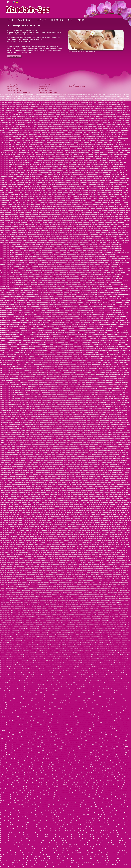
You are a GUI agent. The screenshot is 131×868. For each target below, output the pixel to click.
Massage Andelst (101, 435)
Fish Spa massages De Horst (76, 211)
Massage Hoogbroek (125, 445)
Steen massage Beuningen (78, 581)
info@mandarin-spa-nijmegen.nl (21, 92)
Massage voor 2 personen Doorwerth (14, 469)
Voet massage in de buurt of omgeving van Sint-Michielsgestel (113, 743)
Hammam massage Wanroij (77, 319)
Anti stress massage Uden (6, 126)
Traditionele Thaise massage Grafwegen (77, 657)
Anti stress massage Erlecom (73, 102)
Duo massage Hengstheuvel (107, 187)
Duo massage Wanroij (106, 203)
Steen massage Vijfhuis (68, 607)
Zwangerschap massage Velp (42, 827)
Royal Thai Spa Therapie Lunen (36, 529)
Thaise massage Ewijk (13, 619)
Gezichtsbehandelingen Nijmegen (96, 269)
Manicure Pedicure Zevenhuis (39, 435)
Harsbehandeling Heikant (19, 335)
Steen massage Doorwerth (36, 585)
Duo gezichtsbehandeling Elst (6, 142)
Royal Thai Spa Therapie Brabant (118, 509)
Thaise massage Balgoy (88, 611)
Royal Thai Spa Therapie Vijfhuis (55, 543)
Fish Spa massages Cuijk (65, 211)
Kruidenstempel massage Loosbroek (12, 381)
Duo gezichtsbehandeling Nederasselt (67, 158)
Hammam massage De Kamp (43, 291)
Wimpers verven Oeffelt (27, 779)
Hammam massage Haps (60, 297)
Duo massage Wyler (54, 205)
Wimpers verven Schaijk (105, 781)
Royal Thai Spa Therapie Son (94, 539)
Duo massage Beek (90, 177)
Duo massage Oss (84, 197)
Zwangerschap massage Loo (21, 813)
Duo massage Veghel (125, 201)
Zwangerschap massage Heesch (117, 803)
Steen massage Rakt (7, 603)
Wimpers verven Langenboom (47, 773)
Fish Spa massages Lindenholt (123, 225)
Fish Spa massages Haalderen (96, 217)
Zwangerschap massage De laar (92, 795)
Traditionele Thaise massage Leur (16, 669)
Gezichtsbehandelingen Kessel (58, 263)
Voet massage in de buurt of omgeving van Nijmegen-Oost (96, 733)
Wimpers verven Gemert (58, 765)
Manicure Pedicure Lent (5, 419)
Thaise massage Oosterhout (87, 633)
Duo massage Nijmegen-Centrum (58, 195)
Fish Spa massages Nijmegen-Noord (94, 229)
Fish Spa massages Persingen (57, 233)
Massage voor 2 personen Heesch (67, 475)
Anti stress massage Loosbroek (85, 114)
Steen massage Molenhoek (111, 597)
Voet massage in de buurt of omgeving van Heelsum (109, 713)
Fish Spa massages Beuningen (85, 209)
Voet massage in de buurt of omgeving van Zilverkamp (84, 755)
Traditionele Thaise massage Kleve (32, 667)
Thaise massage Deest (91, 615)
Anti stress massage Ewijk (94, 102)
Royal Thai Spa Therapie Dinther (99, 511)
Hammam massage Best (18, 289)
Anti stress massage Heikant (13, 108)
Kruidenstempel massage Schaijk (7, 391)
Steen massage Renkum (37, 603)
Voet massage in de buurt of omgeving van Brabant (13, 701)
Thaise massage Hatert (53, 621)
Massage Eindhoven (38, 441)
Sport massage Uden (95, 573)
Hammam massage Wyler (44, 321)
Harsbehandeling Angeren (26, 323)
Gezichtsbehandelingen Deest (102, 249)
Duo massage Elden (50, 183)
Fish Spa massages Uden (72, 237)
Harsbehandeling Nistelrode (6, 345)
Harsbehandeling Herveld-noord (102, 335)
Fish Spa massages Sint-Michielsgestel (102, 235)
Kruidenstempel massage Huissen (116, 375)
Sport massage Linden (115, 563)
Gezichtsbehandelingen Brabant (36, 249)
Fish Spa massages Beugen (72, 209)
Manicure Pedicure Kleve (60, 417)
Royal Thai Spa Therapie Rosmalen (97, 537)
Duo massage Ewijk (83, 183)
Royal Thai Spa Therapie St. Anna (107, 539)
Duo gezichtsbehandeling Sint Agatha (66, 166)
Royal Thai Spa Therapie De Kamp (30, 511)
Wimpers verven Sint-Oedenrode (39, 783)
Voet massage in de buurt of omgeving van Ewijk (95, 707)
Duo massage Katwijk (118, 189)
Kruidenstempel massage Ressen (89, 389)
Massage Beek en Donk (32, 437)
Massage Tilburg (77, 455)
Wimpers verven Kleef (110, 771)
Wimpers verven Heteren (126, 769)
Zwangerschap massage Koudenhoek (109, 809)
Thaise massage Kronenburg (37, 627)
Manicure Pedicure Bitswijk (87, 403)
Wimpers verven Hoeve (28, 771)
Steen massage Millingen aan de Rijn (87, 597)
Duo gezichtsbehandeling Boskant (69, 136)
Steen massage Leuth (62, 595)
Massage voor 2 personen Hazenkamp (11, 475)
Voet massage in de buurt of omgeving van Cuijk (34, 701)
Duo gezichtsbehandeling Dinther (103, 138)
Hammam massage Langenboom (123, 303)
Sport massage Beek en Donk (31, 549)
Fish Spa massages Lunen (54, 227)
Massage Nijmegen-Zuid (56, 451)
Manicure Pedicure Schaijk (108, 427)
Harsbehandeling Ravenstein (81, 347)
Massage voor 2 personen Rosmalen (12, 495)
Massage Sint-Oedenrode (46, 455)
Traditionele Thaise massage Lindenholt (92, 669)
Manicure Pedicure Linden (59, 419)
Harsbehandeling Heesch (104, 333)
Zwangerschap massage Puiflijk (29, 821)
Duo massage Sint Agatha (109, 199)
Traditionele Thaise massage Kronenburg (82, 667)
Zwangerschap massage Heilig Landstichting (58, 805)
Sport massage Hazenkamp (82, 557)
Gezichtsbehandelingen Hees (101, 257)
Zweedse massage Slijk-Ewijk (69, 861)
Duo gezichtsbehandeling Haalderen (121, 144)
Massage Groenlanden (31, 443)
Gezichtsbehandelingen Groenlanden (115, 255)
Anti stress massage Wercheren (80, 128)
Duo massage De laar (40, 181)
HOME (10, 20)
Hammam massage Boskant (101, 289)
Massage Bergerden (76, 437)
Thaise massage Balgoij (78, 611)
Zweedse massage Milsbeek (86, 853)
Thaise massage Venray (106, 639)
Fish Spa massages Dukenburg (117, 213)
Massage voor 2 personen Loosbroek (29, 485)
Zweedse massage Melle (49, 853)
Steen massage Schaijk (79, 603)
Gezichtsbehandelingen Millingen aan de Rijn (21, 269)
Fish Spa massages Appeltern (45, 207)
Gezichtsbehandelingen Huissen (19, 263)
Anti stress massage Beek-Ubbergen (31, 96)
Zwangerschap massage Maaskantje (91, 813)
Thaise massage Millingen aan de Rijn (121, 629)
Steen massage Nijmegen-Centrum (31, 599)
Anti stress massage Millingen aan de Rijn (53, 116)
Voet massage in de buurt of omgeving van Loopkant (104, 727)
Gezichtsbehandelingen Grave (101, 255)
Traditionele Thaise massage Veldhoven (79, 685)
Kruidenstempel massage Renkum (75, 389)
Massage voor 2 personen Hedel (26, 475)
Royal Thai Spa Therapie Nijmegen (68, 531)
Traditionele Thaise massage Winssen (83, 689)
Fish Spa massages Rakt (91, 233)
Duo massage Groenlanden (70, 185)
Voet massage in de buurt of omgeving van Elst (35, 707)
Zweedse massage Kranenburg (86, 849)
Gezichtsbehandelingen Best (20, 247)
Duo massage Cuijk (12, 181)
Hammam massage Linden (61, 305)
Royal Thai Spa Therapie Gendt (120, 515)
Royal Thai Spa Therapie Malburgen (66, 529)
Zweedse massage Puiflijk (10, 859)
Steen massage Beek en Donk (120, 579)
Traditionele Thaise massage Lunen (40, 671)
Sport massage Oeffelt (20, 569)
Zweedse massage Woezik (17, 867)
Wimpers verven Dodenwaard (12, 763)
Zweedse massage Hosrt (122, 847)
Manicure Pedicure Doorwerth (47, 407)
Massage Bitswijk (113, 437)
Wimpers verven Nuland (122, 777)
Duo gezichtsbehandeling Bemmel (52, 134)
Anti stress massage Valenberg (29, 126)
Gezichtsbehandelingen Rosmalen (112, 275)
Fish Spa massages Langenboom (42, 225)
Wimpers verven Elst (108, 763)
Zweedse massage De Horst (53, 837)
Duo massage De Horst (21, 181)
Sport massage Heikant (33, 559)
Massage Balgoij (4, 437)
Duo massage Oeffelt (28, 197)
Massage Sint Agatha (15, 455)
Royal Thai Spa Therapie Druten (73, 513)
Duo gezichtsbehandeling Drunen (65, 140)
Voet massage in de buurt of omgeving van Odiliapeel (99, 735)
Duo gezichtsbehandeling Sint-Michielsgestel (99, 166)
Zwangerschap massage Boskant (121, 793)
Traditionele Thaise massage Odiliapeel (119, 675)
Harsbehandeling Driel (42, 329)
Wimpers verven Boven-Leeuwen (11, 761)
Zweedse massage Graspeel (11, 843)
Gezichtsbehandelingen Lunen (60, 267)
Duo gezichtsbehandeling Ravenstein (75, 164)
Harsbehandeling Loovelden (53, 341)
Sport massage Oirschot (30, 569)
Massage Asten (124, 435)
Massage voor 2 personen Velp (57, 499)
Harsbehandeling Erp (125, 329)
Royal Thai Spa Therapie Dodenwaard (114, 511)
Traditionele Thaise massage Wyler (113, 689)
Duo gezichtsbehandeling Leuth (63, 154)
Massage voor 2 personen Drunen (41, 469)
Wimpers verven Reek (52, 781)
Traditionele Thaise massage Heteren (106, 663)
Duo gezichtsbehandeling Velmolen (50, 170)
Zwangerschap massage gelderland (10, 801)
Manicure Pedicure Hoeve (87, 415)
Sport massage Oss (78, 569)
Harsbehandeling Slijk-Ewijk (95, 349)
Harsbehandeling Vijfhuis (19, 353)
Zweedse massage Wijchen (109, 865)
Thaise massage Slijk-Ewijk (75, 637)
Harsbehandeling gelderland (47, 331)
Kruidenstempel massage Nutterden (77, 385)
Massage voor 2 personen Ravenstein (67, 493)
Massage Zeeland (32, 459)
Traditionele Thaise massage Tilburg (84, 683)
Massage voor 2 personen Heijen (111, 475)
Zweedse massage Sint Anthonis (26, 861)
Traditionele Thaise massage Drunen (79, 653)
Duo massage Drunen (11, 183)
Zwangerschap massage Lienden (95, 811)
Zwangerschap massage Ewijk (87, 799)
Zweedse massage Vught (42, 865)
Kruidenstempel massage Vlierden (105, 395)
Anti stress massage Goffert (61, 104)
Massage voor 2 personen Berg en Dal (40, 463)
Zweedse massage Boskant (124, 835)
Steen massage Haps (33, 589)
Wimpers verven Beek (102, 757)
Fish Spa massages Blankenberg (121, 209)
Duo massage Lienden (114, 191)
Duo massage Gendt (12, 185)
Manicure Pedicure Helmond (93, 413)
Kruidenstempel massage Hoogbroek (88, 375)
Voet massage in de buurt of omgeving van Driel (38, 705)
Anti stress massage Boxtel (78, 98)
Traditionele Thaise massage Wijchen (49, 689)
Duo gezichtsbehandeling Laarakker (7, 154)
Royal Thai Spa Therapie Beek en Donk (16, 507)
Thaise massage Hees (95, 621)
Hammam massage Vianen (9, 319)
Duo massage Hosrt (99, 189)
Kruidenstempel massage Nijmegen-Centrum (95, 383)
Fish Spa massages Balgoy (79, 207)
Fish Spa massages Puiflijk (69, 233)
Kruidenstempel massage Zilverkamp (64, 399)
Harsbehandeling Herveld (90, 335)
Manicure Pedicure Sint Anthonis (20, 429)
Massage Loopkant (25, 449)
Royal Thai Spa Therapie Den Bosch (71, 511)
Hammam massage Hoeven (97, 301)
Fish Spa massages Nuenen (19, 231)
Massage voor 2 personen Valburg (95, 497)
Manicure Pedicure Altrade (112, 399)
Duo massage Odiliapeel (19, 197)
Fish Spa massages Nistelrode (6, 231)
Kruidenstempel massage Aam (89, 355)
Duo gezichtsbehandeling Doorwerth (38, 140)
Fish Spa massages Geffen (92, 215)
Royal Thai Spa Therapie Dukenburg (87, 513)
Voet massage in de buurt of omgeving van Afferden (86, 691)
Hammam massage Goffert (103, 295)
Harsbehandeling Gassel (25, 331)
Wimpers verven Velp (61, 785)
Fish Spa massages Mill (113, 227)
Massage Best (83, 437)
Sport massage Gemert (87, 555)
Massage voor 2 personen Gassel (51, 471)
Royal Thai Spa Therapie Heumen (29, 523)
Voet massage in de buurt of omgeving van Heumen (87, 719)
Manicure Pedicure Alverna (123, 399)
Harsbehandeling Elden (96, 329)
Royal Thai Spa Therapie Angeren (52, 505)
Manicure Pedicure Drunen (68, 407)
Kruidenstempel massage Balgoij (70, 357)
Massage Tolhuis (84, 455)
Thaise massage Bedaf (98, 611)
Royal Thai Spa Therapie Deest (57, 511)
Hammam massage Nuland (108, 309)
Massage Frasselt (78, 441)
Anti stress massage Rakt (24, 122)
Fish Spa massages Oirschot (78, 231)
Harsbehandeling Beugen (49, 325)
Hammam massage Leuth (26, 305)
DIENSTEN (42, 20)
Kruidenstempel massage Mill (111, 381)
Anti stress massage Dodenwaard (67, 100)
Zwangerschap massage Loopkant (34, 813)
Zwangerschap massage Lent (57, 811)
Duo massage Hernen (118, 187)
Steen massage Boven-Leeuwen (14, 583)
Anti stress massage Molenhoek (81, 116)
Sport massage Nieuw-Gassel (23, 567)
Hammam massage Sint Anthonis (34, 315)
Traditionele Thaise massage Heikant (70, 661)
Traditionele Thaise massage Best (84, 647)
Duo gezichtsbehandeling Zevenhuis (78, 175)
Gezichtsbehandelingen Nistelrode (46, 271)
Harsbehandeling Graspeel (112, 331)
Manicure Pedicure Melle (48, 421)
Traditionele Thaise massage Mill (118, 671)
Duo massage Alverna (17, 177)
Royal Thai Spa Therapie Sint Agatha (14, 539)
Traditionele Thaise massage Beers (21, 647)
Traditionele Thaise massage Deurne (92, 651)
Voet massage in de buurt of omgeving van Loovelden (17, 729)
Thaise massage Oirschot (56, 633)
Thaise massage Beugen (69, 613)
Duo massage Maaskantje (70, 193)
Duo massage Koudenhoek (35, 191)
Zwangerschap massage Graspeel (94, 801)
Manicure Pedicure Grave (22, 411)
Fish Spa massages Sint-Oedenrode (118, 235)
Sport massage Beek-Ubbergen (44, 549)
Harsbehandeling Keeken (106, 337)
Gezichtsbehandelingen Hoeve (93, 261)
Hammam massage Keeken (25, 303)
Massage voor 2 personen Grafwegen (22, 473)
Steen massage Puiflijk (117, 601)
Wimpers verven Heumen (5, 771)
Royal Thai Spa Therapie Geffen (79, 515)
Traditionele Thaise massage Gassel (100, 655)
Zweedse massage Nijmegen (9, 855)
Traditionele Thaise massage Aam (60, 643)
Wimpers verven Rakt (31, 781)
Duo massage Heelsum (8, 187)
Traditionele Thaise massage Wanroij (116, 687)
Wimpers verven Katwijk (80, 771)
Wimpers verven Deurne (105, 761)
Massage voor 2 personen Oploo (68, 491)
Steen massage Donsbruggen (24, 585)
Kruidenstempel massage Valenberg (91, 393)
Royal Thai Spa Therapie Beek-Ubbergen (33, 507)
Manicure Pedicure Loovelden (117, 419)
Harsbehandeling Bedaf (78, 323)
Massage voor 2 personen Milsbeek (33, 487)
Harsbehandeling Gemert (58, 331)
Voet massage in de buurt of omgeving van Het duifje (23, 719)
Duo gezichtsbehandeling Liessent (91, 154)
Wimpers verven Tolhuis (91, 783)
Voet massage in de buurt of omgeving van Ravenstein (23, 741)
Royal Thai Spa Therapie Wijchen (48, 545)
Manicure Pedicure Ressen (72, 427)
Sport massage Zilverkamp (111, 577)
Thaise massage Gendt (75, 619)
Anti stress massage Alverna (40, 94)
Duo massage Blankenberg (81, 179)
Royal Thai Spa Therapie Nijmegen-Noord (103, 531)
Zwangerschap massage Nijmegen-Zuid (50, 817)
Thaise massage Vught (28, 641)
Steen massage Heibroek (113, 589)
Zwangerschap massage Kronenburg (13, 811)
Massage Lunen (50, 449)
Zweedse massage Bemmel (6, 835)
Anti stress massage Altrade (29, 94)
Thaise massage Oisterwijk (66, 633)
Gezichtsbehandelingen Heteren (50, 261)
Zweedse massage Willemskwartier (122, 865)
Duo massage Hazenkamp (119, 185)
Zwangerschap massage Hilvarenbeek (88, 807)
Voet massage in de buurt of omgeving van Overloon (49, 739)
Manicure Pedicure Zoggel (64, 435)
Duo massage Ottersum (92, 197)
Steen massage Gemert (55, 587)
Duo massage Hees (17, 187)
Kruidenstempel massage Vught (7, 397)
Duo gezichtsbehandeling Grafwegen (47, 144)
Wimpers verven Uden (112, 783)
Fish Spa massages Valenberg (95, 237)
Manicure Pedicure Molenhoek (98, 421)
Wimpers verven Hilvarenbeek (17, 771)
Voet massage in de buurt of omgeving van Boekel (57, 699)
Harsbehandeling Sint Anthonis (54, 349)
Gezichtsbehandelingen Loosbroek (33, 267)
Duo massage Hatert (109, 185)
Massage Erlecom (59, 441)
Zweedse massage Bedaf (73, 833)
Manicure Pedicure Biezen (76, 403)
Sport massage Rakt (20, 571)
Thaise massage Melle (100, 629)
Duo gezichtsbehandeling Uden (88, 168)
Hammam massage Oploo (77, 311)
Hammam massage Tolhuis (124, 315)
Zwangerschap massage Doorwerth (82, 797)
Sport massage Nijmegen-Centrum (46, 567)
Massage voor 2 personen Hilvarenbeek (52, 479)
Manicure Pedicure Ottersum (88, 425)
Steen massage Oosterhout (45, 601)
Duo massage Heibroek (45, 187)
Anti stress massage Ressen (71, 122)
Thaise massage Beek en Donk (118, 611)
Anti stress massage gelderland (14, 104)
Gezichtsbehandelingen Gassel (110, 253)
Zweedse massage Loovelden (118, 851)
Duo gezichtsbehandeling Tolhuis (60, 168)
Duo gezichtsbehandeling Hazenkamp (32, 146)
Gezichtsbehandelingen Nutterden (87, 271)
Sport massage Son (46, 573)
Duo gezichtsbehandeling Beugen (110, 134)
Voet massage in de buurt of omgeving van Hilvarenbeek (109, 719)
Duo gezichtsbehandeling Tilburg (46, 168)
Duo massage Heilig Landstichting (75, 187)
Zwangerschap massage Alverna (72, 789)
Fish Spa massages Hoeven (13, 223)
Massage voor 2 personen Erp (10, 471)
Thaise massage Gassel (34, 619)
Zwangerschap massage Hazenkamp (63, 803)
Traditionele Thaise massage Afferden (75, 643)
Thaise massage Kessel (111, 625)
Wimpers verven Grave (120, 765)
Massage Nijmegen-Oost (46, 451)
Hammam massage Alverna (94, 285)
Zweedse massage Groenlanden (34, 843)
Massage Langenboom (89, 447)
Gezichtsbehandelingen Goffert (60, 255)
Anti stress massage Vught (44, 128)
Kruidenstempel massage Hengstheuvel (55, 373)
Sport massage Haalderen (53, 557)
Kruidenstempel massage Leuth (42, 379)
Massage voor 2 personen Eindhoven (85, 469)
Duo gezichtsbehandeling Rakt (61, 164)
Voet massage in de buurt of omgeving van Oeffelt (120, 735)
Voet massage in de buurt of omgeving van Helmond (42, 717)
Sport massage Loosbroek (24, 565)
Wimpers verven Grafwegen (99, 765)
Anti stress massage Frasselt (106, 102)
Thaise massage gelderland (55, 619)
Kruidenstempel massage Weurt (63, 397)
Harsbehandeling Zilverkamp (66, 355)
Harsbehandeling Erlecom (115, 329)
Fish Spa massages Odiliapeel (55, 231)
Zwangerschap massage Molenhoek (65, 815)
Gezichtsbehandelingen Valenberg (73, 279)
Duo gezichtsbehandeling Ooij (47, 162)
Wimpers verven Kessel (100, 771)
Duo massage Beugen (42, 179)
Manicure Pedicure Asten (40, 401)
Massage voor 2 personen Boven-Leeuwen (61, 465)
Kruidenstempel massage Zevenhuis (49, 399)
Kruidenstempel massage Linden (83, 379)
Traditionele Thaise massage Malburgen (73, 671)
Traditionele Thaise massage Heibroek (39, 661)
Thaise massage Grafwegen (107, 619)
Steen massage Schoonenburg (91, 603)
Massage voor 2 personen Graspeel (37, 473)
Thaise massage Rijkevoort (104, 635)
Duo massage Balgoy (73, 177)
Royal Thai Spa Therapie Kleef (41, 525)
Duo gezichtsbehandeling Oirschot (19, 162)
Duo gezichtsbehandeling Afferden (112, 130)
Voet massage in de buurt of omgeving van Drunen (58, 705)
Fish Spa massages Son (14, 237)
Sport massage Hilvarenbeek (34, 561)
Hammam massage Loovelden (120, 305)
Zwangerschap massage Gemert (25, 801)
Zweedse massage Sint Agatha (13, 861)
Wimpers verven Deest (83, 761)
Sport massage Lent (68, 563)
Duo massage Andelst (27, 177)
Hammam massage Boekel (90, 289)
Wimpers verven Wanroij (21, 787)
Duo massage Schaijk (87, 199)
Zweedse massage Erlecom (6, 841)
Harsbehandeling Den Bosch (86, 327)
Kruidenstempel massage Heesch (63, 371)
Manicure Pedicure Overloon (112, 425)
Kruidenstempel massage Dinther (80, 363)
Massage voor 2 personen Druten (55, 469)
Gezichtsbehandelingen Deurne (7, 251)
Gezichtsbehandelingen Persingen (118, 273)
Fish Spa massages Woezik (88, 241)
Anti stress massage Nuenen (79, 118)
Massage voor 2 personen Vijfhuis (112, 499)
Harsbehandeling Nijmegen (63, 343)
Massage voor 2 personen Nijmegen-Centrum (113, 487)
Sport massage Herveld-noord (110, 559)
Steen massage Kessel (87, 593)
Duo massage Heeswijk (35, 187)
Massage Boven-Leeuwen (16, 439)
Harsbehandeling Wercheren (81, 353)
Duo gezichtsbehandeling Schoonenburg (50, 166)
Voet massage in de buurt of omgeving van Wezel (41, 753)
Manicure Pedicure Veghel (49, 431)
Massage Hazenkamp (71, 443)
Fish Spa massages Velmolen (17, 239)
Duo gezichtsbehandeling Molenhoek (52, 158)
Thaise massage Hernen (79, 623)
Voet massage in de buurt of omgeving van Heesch (20, 715)
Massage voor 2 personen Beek (91, 461)
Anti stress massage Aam (5, 94)
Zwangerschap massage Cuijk (50, 795)
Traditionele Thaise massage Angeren (8, 645)
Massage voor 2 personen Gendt (108, 471)
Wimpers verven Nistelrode (101, 777)
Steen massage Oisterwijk (25, 601)
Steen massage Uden (84, 605)
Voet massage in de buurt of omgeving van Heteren (66, 719)
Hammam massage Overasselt (111, 311)
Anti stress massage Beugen (105, 96)
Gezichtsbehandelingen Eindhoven (22, 253)
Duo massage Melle (100, 193)
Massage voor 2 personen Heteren (22, 479)
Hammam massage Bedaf (47, 287)
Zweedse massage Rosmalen (101, 859)
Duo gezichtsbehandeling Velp (64, 170)
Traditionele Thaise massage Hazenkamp (76, 659)
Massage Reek (86, 453)
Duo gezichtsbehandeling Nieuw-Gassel (83, 158)
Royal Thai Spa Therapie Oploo (31, 535)
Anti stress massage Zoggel (86, 130)
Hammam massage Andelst (106, 285)
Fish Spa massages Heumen (107, 221)
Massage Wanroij (91, 457)
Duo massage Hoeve (71, 189)
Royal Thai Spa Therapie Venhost (15, 543)
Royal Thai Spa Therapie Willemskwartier (64, 545)
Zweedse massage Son (80, 861)
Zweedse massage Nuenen (93, 855)
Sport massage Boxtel (62, 551)
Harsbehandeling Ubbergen (19, 351)
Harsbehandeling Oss (124, 345)
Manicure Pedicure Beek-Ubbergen (109, 401)
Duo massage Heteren (40, 189)
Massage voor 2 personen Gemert (94, 471)
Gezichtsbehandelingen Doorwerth (79, 251)
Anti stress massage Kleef (17, 112)
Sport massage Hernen (89, 559)
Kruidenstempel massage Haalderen (96, 369)
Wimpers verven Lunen (40, 775)
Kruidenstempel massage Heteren (15, 375)
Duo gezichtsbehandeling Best (96, 134)
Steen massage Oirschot (15, 601)
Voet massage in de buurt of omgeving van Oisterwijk (32, 737)
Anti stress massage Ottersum (80, 120)
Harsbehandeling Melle (108, 341)
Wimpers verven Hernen (70, 769)
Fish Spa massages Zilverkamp (7, 243)
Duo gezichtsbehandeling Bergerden (82, 134)
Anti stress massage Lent (107, 112)
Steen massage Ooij (35, 601)
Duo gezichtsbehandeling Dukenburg (93, 140)
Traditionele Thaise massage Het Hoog (91, 663)
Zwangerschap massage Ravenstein (69, 821)
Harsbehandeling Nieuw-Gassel (51, 343)
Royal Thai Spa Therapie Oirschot (106, 533)
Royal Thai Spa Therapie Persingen (101, 535)
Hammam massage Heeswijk (13, 299)
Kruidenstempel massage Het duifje (115, 373)
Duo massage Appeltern (46, 177)
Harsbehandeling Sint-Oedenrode (82, 349)
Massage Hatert (63, 443)
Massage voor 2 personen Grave (51, 473)
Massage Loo (18, 449)
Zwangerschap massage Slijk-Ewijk (118, 823)
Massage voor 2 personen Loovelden (44, 485)
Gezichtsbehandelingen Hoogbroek (119, 261)
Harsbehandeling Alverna (5, 323)
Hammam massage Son (90, 315)
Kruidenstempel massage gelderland (78, 367)
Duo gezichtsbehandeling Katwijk (24, 152)
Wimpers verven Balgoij (73, 757)
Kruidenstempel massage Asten (57, 357)
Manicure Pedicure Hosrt (122, 415)
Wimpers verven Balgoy (83, 757)
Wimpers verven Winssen (86, 787)
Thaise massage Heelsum (85, 621)
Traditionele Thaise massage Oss (99, 677)
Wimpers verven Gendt (68, 765)
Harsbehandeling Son (105, 349)
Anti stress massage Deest (17, 100)
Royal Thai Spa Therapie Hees (58, 519)
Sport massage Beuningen (116, 549)
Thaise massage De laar (81, 615)
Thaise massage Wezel (80, 641)
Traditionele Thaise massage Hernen (25, 663)
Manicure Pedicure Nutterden (115, 423)
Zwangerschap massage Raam (42, 821)
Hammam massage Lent (5, 305)
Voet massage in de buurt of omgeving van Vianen (113, 749)
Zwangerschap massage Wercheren (47, 829)
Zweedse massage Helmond (93, 845)
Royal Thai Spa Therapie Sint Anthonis (30, 539)
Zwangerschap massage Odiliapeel (122, 817)
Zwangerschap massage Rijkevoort (124, 821)
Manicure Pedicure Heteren (51, 415)
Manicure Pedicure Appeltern (29, 401)
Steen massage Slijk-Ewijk (25, 605)
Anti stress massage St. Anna (89, 124)
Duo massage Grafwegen (40, 185)
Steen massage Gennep (74, 587)
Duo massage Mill (108, 193)
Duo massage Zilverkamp (83, 205)
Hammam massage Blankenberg (77, 289)
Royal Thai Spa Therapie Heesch (71, 519)
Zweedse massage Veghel (58, 863)
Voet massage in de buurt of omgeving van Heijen (84, 715)
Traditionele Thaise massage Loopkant (122, 669)
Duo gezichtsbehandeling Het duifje (10, 150)
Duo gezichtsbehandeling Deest (60, 138)
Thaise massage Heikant (19, 623)
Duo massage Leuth (105, 191)
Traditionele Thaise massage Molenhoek (40, 673)
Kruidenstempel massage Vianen (77, 395)
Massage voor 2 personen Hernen (75, 477)
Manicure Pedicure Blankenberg (100, 403)
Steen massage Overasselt (85, 601)
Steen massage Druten (65, 585)
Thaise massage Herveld (89, 623)
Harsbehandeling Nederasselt (38, 343)
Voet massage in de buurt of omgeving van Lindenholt (62, 727)
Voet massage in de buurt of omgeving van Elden (15, 707)
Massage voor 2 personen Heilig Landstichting (13, 477)
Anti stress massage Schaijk (109, 122)
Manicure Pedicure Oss (77, 425)
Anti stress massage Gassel (118, 102)
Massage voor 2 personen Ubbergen (67, 497)
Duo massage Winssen (36, 205)
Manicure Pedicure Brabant (31, 405)
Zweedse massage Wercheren (76, 865)
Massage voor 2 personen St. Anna (24, 497)
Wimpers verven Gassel (26, 765)
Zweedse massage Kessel (40, 849)
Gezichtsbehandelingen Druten (118, 251)
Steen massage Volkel (88, 607)
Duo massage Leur (96, 191)
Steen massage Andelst (41, 579)
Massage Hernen (44, 445)
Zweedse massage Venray (115, 863)
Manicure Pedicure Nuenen (92, 423)
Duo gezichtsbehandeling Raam (48, 164)
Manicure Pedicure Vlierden (9, 433)
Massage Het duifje (70, 445)
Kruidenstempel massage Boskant (54, 361)
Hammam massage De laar (55, 291)
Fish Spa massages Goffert (20, 217)
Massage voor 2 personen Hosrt (111, 479)
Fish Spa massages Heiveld (125, 219)
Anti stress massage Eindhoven (39, 102)
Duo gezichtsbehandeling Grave (75, 144)
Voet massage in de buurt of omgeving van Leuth (105, 725)
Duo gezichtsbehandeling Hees (74, 146)
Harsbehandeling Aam (102, 321)
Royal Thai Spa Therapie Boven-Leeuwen (89, 509)
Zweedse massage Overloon (113, 857)
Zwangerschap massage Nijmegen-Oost (33, 817)
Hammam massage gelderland (57, 295)
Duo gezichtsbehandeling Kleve (77, 152)
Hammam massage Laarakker (109, 303)
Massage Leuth (110, 447)
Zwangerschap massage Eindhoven (22, 799)
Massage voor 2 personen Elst (113, 469)
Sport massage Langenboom (58, 563)
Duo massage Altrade (8, 177)
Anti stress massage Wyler (36, 130)
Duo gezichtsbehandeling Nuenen (71, 160)
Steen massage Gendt (64, 587)
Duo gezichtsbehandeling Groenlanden (90, 144)
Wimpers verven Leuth (76, 773)
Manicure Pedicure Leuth (25, 419)
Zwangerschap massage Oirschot (20, 819)
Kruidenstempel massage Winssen (121, 397)
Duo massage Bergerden (24, 179)
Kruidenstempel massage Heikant (120, 371)
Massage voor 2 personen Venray (85, 499)
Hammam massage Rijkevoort (98, 313)
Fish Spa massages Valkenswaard (109, 237)
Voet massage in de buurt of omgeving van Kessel (20, 723)
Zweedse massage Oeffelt (10, 857)
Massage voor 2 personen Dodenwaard (90, 467)
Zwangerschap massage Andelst (86, 789)
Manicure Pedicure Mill (58, 421)
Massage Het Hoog (78, 445)
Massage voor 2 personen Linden (100, 483)
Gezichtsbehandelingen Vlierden (85, 281)
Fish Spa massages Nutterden (42, 231)
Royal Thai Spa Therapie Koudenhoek (68, 525)
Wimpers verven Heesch (97, 767)
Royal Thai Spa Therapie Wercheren (8, 545)
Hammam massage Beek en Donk (70, 287)
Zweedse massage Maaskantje (13, 853)
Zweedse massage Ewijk (26, 841)
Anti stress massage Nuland (90, 118)
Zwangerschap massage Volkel (123, 827)
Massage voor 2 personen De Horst (118, 465)
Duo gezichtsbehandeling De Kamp (33, 138)
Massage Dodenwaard (100, 439)
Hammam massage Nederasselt (113, 307)
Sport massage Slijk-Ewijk (37, 573)
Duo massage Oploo (75, 197)
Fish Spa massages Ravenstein (103, 233)
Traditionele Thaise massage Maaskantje (56, 671)
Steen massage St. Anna (44, 605)
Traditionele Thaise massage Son (54, 683)
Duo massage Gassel (101, 183)
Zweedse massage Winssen (6, 867)
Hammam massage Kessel (36, 303)
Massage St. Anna (70, 455)
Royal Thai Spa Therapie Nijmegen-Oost (119, 531)
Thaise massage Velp (86, 639)
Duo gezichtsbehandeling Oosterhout (61, 162)
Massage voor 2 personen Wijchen (109, 501)
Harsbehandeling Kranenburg (29, 339)
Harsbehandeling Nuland (27, 345)
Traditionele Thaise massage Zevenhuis (16, 691)
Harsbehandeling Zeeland (43, 355)
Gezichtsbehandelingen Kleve (83, 263)
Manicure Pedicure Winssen (124, 433)
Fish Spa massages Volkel (97, 239)
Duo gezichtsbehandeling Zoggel (108, 175)
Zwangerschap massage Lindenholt (7, 813)
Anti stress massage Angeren (64, 94)
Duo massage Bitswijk (71, 179)
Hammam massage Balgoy (36, 287)
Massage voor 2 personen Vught (24, 501)
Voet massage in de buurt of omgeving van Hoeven (23, 721)
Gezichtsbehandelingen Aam (30, 243)
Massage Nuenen (74, 451)
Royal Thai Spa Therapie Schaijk (111, 537)
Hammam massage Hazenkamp (83, 297)
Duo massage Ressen (57, 199)
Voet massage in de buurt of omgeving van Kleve (60, 723)
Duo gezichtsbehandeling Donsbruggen (22, 140)
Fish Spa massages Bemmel (24, 209)
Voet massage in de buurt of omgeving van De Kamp (76, 701)
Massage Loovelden (42, 449)
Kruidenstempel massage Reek (61, 389)
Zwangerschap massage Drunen (108, 797)
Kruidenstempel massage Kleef (41, 377)
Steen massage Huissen (57, 593)
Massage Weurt (106, 457)
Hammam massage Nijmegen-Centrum (26, 309)
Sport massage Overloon (109, 569)
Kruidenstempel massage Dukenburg (69, 365)
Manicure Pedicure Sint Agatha (6, 429)
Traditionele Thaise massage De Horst (14, 651)
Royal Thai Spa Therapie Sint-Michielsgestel (47, 539)
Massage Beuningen (98, 437)
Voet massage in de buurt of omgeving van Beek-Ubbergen (81, 695)
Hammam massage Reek (63, 313)
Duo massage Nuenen (118, 195)
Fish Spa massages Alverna (9, 207)
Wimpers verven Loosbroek (19, 775)
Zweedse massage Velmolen (82, 863)
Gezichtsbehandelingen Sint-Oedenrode (76, 277)
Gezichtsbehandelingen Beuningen (47, 247)
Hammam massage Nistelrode (85, 309)
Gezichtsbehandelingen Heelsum (88, 257)
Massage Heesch (100, 443)
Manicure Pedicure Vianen (117, 431)
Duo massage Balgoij (64, 177)
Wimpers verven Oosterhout (69, 779)
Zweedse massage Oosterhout (55, 857)
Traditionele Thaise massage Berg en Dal (52, 647)
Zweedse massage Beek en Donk (95, 833)
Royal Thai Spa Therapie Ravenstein (27, 537)
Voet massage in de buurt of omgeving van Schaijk (21, 743)
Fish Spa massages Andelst (21, 207)
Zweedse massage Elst (126, 839)
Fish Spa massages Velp (28, 239)
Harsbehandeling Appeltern (38, 323)
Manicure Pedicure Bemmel (6, 403)
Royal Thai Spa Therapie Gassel (65, 515)
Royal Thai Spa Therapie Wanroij (123, 543)
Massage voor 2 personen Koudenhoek (80, 481)
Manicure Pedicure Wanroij (53, 433)
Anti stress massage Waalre (55, 128)
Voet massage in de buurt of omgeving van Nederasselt (105, 731)
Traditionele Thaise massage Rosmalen (44, 681)
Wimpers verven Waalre (11, 787)
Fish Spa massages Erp (47, 215)
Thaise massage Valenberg (30, 639)
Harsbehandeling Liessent (116, 339)
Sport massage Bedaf (12, 549)
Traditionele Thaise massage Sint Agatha (93, 681)
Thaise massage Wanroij (49, 641)
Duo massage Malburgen (81, 193)
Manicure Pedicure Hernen (118, 413)
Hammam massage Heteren (48, 301)
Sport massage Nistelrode (98, 567)
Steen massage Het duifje (93, 591)
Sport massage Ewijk (38, 555)
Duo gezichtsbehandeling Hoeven (97, 150)
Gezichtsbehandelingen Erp (72, 253)
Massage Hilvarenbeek (102, 445)
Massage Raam (65, 453)
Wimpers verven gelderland (47, 765)
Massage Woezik (18, 459)
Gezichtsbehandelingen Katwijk (32, 263)
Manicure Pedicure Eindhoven (104, 407)
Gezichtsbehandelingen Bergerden (7, 247)
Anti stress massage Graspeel (86, 104)
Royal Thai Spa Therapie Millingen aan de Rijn (121, 529)
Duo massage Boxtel (122, 179)
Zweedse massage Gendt (94, 841)
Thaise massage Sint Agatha (22, 637)
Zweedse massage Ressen (77, 859)
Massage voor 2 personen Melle (117, 485)
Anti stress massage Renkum (59, 122)
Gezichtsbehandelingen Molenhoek (51, 269)
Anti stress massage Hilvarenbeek (39, 110)
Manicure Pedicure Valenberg (24, 431)
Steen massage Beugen (67, 581)
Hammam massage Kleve (58, 303)
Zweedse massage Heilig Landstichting (68, 845)
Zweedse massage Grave (22, 843)
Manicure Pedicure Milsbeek (86, 421)
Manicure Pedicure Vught (31, 433)
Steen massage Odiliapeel (125, 599)
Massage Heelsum (86, 443)
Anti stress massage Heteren (14, 110)
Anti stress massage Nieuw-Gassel (108, 116)
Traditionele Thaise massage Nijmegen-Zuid (38, 675)
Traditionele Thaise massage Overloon (17, 679)
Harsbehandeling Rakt (71, 347)
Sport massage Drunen (88, 553)
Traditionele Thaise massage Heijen (55, 661)
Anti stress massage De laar (6, 100)
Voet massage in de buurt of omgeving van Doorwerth (17, 705)
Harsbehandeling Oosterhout (103, 345)
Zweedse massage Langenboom (124, 849)
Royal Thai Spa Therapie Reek (41, 537)
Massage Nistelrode (66, 451)
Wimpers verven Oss (88, 779)
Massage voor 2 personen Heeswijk (82, 475)
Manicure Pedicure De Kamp (65, 405)
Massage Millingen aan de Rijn (97, 449)
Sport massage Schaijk (91, 571)
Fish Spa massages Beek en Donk (113, 207)
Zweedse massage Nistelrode (81, 855)
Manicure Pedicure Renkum (60, 427)
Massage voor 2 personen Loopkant (13, 485)
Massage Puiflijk (58, 453)
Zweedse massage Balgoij (51, 833)
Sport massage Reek (40, 571)
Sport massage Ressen (60, 571)
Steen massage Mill (75, 597)
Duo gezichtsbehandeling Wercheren (74, 172)
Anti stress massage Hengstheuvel (67, 108)
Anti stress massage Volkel (33, 128)
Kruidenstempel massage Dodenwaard (95, 363)
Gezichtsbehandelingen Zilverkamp (35, 285)
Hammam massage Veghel (67, 317)
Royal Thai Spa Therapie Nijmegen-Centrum (85, 531)
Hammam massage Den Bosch (78, 291)
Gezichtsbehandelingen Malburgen (89, 267)
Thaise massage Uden (9, 639)
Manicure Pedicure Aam (90, 399)
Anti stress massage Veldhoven (68, 126)
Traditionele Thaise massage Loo (107, 669)
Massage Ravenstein (79, 453)
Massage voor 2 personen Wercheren (67, 501)
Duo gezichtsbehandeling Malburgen (91, 156)
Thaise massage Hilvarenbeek (28, 625)
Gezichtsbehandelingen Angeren (96, 243)
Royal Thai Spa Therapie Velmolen (119, 541)
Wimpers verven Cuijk (42, 761)
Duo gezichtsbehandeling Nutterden (99, 160)
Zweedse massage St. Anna (91, 861)
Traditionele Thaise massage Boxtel (99, 649)
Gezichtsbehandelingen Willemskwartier (74, 283)
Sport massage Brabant (72, 551)
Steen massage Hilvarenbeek (6, 593)
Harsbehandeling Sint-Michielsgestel (68, 349)
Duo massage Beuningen (52, 179)
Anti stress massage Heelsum (71, 106)
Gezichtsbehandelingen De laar (89, 249)
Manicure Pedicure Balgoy (62, 401)
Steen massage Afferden (11, 579)
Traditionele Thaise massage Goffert (62, 657)
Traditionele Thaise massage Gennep (46, 657)
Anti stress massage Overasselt (92, 120)
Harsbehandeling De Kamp (54, 327)
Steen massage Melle (66, 597)
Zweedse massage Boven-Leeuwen (7, 837)
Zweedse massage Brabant (31, 837)
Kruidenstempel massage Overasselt (91, 387)
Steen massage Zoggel (114, 609)
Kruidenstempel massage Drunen (41, 365)
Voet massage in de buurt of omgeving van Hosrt (65, 721)
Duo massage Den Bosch (59, 181)
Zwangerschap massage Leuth (82, 811)
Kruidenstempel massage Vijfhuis (91, 395)
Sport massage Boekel (30, 551)
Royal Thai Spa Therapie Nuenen (36, 533)
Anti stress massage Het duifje (119, 108)
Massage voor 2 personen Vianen (98, 499)
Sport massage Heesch (121, 557)
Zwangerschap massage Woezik (7, 831)
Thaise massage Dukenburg (84, 617)
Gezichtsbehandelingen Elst (47, 253)
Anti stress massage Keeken (124, 110)
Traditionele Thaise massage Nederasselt (57, 673)
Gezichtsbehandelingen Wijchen (60, 283)
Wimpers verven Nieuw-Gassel (23, 777)
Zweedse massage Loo (82, 851)
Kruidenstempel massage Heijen (106, 371)
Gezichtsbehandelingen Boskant (115, 247)
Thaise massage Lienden (100, 627)
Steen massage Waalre (107, 607)
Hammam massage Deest (66, 291)
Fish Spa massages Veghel (121, 237)
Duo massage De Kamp (31, 181)
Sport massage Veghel (11, 575)
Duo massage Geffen (110, 183)
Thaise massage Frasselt (23, 619)
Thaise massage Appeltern (58, 611)
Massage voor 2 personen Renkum (96, 493)
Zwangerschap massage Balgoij (13, 791)
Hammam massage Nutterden (120, 309)
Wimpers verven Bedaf (93, 757)
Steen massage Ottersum (74, 601)
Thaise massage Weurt (70, 641)
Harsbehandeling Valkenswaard (63, 351)
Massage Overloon (42, 453)
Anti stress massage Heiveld (41, 108)
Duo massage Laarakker (68, 191)
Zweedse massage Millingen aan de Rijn (72, 853)
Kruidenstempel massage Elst (111, 365)
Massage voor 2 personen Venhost (70, 499)
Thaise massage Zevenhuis (26, 643)
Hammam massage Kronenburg (97, 303)
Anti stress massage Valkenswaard (43, 126)
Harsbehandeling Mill (117, 341)
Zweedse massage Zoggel (76, 867)
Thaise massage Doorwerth (43, 617)
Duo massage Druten (20, 183)
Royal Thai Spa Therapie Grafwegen (32, 517)
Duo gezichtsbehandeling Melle (119, 156)
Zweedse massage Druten (80, 839)
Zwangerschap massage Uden (74, 825)
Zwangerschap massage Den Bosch (119, 795)
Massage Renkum (93, 453)
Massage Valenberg (114, 455)
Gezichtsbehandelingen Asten (123, 243)
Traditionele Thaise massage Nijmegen (91, 673)
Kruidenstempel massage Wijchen (90, 397)
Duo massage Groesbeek (81, 185)
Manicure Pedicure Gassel (48, 409)
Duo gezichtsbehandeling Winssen (22, 175)
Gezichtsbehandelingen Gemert (21, 255)
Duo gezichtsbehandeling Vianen (105, 170)
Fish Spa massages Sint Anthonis (87, 235)
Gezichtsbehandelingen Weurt (34, 283)
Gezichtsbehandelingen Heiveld (68, 259)
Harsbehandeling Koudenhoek (16, 339)
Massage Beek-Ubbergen (43, 437)
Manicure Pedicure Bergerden (31, 403)
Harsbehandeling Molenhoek (26, 343)
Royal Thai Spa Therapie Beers (48, 507)
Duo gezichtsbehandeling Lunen (62, 156)
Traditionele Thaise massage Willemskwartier (66, 689)
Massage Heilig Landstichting (10, 445)
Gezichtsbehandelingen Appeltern (110, 243)
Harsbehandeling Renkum (102, 347)
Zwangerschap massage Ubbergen (60, 825)
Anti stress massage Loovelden (98, 114)
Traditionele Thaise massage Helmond (121, 661)
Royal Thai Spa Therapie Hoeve (59, 523)
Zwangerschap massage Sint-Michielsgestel (85, 823)
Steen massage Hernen (60, 591)
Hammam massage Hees (118, 297)
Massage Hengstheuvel (36, 445)
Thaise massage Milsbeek (5, 631)
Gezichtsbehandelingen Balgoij (6, 245)
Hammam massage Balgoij (25, 287)
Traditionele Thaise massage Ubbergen (115, 683)
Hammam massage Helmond (88, 299)
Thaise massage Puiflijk (32, 635)
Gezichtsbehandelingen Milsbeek (37, 269)
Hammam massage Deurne (90, 291)
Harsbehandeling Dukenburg (73, 329)
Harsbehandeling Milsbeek (14, 343)
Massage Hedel (79, 443)
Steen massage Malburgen (46, 597)
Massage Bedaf (17, 437)
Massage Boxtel (25, 439)
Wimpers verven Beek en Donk (113, 757)
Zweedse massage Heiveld (82, 845)
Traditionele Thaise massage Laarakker (98, 667)
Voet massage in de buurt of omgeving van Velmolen (31, 749)
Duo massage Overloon (113, 197)
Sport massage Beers (55, 549)
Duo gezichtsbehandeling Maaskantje (76, 156)
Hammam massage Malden (38, 307)
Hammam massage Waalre (65, 319)
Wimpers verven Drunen (56, 763)
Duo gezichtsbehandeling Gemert (115, 142)
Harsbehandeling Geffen (36, 331)
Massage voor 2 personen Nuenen (68, 489)
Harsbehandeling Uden (30, 351)
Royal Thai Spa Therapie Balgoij (93, 505)
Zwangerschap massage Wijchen (88, 829)
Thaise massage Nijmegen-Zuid (108, 631)
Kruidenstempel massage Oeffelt (106, 385)
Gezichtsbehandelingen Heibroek (11, 259)
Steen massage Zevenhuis (92, 609)
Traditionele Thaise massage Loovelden (25, 671)
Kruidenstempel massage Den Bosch (52, 363)
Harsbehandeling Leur (85, 339)
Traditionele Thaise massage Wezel (34, 689)
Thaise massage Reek (72, 635)
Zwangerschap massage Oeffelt (7, 819)
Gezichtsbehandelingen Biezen (60, 247)
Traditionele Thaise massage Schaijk (59, 681)
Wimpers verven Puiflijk (12, 781)
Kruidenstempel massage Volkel (119, 395)
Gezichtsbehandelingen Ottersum (75, 273)
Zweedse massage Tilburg (103, 861)
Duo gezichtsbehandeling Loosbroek (33, 156)
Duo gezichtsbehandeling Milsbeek (37, 158)
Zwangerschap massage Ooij (48, 819)
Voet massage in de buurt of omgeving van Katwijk (107, 721)
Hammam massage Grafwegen (115, 295)
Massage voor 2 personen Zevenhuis (71, 503)
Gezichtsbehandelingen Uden (46, 279)
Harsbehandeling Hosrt (75, 337)
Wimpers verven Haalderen (26, 767)
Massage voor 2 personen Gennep (122, 471)
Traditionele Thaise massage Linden (76, 669)
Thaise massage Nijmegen (53, 631)
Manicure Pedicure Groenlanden (34, 411)
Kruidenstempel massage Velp (36, 395)
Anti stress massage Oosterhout (45, 120)
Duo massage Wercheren (116, 203)
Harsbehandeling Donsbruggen (19, 329)
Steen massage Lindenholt (102, 595)
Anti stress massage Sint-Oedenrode (52, 124)
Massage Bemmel (58, 437)
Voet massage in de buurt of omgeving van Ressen (86, 741)
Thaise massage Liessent (110, 627)
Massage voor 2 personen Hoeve (67, 479)
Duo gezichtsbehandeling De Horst (18, 138)
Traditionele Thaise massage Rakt (77, 679)
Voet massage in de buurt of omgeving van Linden (41, 727)
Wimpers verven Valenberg (6, 785)
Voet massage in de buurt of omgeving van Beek (35, 695)
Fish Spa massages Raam (80, 233)
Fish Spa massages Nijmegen (64, 229)
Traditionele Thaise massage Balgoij (54, 645)
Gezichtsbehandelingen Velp (20, 281)
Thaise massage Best (59, 613)
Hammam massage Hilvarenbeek (73, 301)
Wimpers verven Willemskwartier (74, 787)
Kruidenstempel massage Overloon (106, 387)
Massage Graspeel (16, 443)
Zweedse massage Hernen (118, 845)
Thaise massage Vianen (116, 639)
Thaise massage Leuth (90, 627)
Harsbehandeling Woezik (23, 355)
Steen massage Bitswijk (98, 581)
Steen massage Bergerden (48, 581)
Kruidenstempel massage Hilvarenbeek (45, 375)
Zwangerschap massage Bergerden (10, 793)
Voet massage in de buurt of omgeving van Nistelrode (13, 735)
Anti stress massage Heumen (26, 110)
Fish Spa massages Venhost (40, 239)
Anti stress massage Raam (13, 122)
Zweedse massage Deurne (111, 837)
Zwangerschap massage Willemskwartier (103, 829)
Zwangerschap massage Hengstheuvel (103, 805)
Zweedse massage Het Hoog (40, 847)
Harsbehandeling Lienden (105, 339)
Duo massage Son (39, 201)
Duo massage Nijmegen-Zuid (97, 195)
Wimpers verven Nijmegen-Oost (76, 777)
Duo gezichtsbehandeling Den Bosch (75, 138)
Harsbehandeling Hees (94, 333)
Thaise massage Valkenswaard (42, 639)
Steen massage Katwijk (68, 593)
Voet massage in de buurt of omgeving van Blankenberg (36, 699)
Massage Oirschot (112, 451)
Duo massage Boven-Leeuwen (112, 179)
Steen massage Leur (53, 595)
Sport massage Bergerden (87, 549)
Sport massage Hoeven (55, 561)
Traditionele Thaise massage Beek (98, 645)
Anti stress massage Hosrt (89, 110)
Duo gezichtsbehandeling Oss (88, 162)
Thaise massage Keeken (101, 625)
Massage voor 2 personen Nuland (82, 489)
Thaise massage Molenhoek (17, 631)
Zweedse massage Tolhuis (114, 861)
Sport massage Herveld (99, 559)
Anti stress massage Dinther (54, 100)
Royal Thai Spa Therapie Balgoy (106, 505)
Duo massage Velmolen (15, 203)
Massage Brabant (32, 439)
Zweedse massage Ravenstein (43, 859)
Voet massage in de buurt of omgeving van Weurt (21, 753)
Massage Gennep (123, 441)
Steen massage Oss (64, 601)
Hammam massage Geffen (45, 295)
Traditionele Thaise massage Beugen (99, 647)
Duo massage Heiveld (87, 187)
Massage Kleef (39, 447)
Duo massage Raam (11, 199)
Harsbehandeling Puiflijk (51, 347)
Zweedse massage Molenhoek (98, 853)
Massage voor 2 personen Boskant (45, 465)
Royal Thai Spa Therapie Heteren (15, 523)
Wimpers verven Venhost (71, 785)
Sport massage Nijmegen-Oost (73, 567)
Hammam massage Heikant (49, 299)
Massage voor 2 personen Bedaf (77, 461)
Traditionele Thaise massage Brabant (115, 649)
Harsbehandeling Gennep (78, 331)
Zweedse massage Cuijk (42, 837)
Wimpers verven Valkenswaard (18, 785)
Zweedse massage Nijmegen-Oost (53, 855)
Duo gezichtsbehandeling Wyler (50, 175)
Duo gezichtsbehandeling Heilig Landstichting (35, 148)
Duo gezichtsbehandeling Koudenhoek (92, 152)
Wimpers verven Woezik (97, 787)
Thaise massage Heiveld (45, 623)
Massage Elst (52, 441)
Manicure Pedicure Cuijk (42, 405)
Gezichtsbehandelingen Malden (103, 267)
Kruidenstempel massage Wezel (76, 397)
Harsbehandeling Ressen (113, 347)
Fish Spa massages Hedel (15, 219)
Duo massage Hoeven (80, 189)
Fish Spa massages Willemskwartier (62, 241)
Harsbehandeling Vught (50, 353)
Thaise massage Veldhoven (64, 639)
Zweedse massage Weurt (88, 865)
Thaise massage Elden (107, 617)
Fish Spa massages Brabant (53, 211)
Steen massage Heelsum (73, 589)
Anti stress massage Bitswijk (13, 98)
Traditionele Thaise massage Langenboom (115, 667)
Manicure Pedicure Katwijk (17, 417)
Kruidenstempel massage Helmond (40, 373)
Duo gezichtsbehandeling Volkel (19, 172)
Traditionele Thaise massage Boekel (50, 649)
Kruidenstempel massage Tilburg (21, 393)
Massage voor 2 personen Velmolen (43, 499)
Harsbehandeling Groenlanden (6, 333)
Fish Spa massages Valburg (83, 237)
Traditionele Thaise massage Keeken (117, 665)
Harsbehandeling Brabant (22, 327)
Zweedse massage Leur (15, 851)
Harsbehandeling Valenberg (51, 351)
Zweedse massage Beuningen (65, 835)
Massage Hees (94, 443)
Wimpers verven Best (52, 759)
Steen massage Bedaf (100, 579)
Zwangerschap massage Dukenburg (8, 799)
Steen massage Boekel (120, 581)
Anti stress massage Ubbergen (124, 124)
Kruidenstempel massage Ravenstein (47, 389)
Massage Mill (87, 449)
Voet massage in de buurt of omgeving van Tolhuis (116, 745)
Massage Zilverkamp (49, 459)
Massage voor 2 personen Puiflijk (26, 493)
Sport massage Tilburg (65, 573)
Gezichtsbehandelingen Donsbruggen (64, 251)
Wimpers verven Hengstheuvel (59, 769)
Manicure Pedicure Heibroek (31, 413)
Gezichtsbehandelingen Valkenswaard (87, 279)
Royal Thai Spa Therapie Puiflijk (115, 535)
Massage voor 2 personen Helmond (44, 477)
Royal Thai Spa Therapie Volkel (83, 543)
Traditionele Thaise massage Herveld (41, 663)
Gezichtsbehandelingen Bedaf (32, 245)
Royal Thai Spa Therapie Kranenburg (83, 525)
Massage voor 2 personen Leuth (57, 483)
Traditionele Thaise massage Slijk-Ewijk (39, 683)
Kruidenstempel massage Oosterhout (35, 387)
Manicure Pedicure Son (74, 429)
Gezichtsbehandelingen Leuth (65, 265)
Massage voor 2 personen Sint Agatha (59, 495)
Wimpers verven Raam (22, 781)
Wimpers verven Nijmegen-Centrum (48, 777)
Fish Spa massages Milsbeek (11, 229)
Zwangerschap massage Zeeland (33, 831)
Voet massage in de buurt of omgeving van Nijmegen (23, 733)
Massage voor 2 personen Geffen (65, 471)
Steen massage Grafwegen (95, 587)
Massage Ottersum (25, 453)
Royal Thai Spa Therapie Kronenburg (99, 525)
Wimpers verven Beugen (62, 759)
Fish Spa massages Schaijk (47, 235)
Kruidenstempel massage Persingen (120, 387)
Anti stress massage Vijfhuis (9, 128)
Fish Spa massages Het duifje (70, 221)
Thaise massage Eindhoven (96, 617)
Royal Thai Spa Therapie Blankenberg (45, 509)
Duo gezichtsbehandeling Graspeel (62, 144)
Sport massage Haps (63, 557)
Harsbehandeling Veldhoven (86, 351)
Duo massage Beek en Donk (100, 177)
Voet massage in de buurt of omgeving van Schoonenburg (43, 743)
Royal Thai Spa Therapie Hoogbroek (87, 523)
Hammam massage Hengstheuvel (101, 299)
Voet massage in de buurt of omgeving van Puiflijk (91, 739)
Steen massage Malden (57, 597)
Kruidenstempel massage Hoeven (73, 375)
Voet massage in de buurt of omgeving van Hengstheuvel (64, 717)
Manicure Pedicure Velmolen (73, 431)
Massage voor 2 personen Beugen (84, 463)
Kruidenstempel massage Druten (54, 365)
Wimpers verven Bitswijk (94, 759)
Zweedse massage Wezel (98, 865)
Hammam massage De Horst (31, 291)
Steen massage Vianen (59, 607)
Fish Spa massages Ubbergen (60, 237)
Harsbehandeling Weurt (92, 353)
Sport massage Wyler (80, 577)
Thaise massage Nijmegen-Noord (81, 631)
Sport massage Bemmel (65, 549)
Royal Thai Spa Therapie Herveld (87, 521)
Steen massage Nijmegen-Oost (58, 599)
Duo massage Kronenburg (57, 191)
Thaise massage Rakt (51, 635)
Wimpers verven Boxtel (22, 761)
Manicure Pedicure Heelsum (116, 411)
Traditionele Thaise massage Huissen (87, 665)
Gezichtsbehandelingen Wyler (116, 283)
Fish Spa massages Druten (105, 213)
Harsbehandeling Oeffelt (61, 345)
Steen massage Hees (83, 589)
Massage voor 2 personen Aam (67, 459)
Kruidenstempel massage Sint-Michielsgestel (72, 391)
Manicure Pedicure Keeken (28, 417)
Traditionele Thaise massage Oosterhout (69, 677)
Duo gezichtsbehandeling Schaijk (35, 166)
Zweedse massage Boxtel (20, 837)
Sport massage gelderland (76, 555)
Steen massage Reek (28, 603)
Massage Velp (27, 457)
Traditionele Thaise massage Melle (104, 671)
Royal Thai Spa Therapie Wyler (106, 545)
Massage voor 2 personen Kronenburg (112, 481)
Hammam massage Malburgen (26, 307)
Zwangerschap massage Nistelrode (65, 817)
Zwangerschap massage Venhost (55, 827)
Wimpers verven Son (62, 783)
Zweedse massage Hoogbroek (111, 847)
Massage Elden (46, 441)
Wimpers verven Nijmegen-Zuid (89, 777)
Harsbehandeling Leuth (95, 339)
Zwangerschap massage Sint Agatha (52, 823)
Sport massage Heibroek (13, 559)
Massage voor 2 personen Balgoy (64, 461)
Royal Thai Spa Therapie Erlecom (13, 515)
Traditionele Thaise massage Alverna (106, 643)
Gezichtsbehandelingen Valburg (59, 279)
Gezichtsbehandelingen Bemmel (102, 245)
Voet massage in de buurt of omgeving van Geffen (29, 709)
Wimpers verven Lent (57, 773)
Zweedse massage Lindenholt (71, 851)
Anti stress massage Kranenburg (54, 112)
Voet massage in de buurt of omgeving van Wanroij (107, 751)
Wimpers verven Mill (92, 775)
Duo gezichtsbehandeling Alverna (10, 132)
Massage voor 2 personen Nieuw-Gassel (80, 487)
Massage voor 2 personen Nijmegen (96, 487)
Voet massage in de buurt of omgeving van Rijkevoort (107, 741)
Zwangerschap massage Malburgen (106, 813)
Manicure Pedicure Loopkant (92, 419)
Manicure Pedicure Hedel (105, 411)
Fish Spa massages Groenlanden (69, 217)
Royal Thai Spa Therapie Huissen (114, 523)
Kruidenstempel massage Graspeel (36, 369)
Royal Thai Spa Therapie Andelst (38, 505)
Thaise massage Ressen (93, 635)
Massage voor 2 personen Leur (44, 483)
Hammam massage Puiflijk (18, 313)
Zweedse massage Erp (16, 841)
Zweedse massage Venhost (104, 863)
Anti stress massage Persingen (118, 120)
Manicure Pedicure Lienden (36, 419)
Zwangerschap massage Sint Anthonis (68, 823)
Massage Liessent (124, 447)
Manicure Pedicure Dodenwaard (7, 407)
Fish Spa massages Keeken (72, 223)
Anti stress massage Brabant (89, 98)
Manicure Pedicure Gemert (83, 409)
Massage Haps (57, 443)
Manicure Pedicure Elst (125, 407)
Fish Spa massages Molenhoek (24, 229)
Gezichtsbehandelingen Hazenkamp (61, 257)
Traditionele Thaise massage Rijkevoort (27, 681)
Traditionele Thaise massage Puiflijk (48, 679)
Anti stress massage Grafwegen (73, 104)
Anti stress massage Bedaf (123, 94)
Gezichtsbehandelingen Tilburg (6, 279)
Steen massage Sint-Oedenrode (13, 605)
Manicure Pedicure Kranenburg (85, 417)
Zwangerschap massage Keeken (55, 809)
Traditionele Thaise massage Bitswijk (18, 649)
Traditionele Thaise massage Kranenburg (65, 667)
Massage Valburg (106, 455)
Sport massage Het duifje (122, 559)
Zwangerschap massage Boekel (108, 793)
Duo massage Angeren (36, 177)
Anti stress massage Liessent (25, 114)
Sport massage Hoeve (45, 561)
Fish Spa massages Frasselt (69, 215)
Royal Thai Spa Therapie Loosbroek (7, 529)
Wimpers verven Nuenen (112, 777)
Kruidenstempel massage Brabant (99, 361)
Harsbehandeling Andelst (16, 323)
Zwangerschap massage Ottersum (101, 819)
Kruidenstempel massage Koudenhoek (69, 377)
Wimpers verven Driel (46, 763)
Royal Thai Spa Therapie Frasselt (51, 515)
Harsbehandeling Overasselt (17, 347)
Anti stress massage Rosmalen (96, 122)
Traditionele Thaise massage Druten (94, 653)
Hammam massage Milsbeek (88, 307)
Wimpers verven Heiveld (36, 769)
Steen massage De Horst (55, 583)
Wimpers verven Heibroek (119, 767)
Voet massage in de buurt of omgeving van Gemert (72, 709)
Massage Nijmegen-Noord (35, 451)
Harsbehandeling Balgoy (68, 323)
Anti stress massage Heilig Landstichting (27, 108)
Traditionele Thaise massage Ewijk (69, 655)
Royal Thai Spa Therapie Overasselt (72, 535)
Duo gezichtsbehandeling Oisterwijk (33, 162)
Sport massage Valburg (104, 573)
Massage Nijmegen (14, 451)
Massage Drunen (14, 441)
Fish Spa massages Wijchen (49, 241)
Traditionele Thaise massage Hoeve (25, 665)
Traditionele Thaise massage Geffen (115, 655)
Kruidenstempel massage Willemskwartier (106, 397)
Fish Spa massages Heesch (49, 219)
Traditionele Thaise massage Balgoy (69, 645)
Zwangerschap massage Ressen (110, 821)
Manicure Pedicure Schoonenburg (120, 427)
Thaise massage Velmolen (76, 639)
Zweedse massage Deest (88, 837)
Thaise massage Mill (109, 629)
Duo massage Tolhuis (66, 201)
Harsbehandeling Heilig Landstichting (32, 335)
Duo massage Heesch (26, 187)
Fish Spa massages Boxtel (42, 211)
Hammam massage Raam (29, 313)
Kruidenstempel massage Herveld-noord (100, 373)
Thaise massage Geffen (44, 619)
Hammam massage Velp (103, 317)
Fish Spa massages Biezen (97, 209)
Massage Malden (74, 449)
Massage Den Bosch (77, 439)
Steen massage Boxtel (26, 583)
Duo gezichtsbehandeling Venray (91, 170)
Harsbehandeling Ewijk (5, 331)
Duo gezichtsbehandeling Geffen (86, 142)
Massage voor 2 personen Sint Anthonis (75, 495)
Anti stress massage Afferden (17, 94)
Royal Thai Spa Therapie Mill (106, 529)
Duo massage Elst (58, 183)
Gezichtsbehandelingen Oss (63, 273)
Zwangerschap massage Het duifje (31, 807)
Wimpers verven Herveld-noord (92, 769)
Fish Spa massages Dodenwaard (30, 213)
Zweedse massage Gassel (49, 841)
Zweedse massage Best (42, 835)
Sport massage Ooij (49, 569)
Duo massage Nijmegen (47, 195)
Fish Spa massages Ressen (10, 235)
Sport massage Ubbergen (85, 573)
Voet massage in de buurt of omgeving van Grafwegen (25, 711)
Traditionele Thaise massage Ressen (11, 681)
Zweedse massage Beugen (53, 835)
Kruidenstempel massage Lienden (55, 379)
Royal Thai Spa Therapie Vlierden (69, 543)
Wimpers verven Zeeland (116, 787)
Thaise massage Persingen (21, 635)
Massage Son (63, 455)
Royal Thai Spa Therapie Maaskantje (50, 529)
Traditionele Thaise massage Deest (61, 651)
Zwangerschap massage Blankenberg (93, 793)
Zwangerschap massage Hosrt (15, 809)
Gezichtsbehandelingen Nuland (73, 271)
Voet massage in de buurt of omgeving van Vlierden (24, 751)
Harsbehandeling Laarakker (53, 339)
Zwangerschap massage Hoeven (116, 807)
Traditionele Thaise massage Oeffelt (7, 677)
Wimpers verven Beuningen (73, 759)
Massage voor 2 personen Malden (103, 485)
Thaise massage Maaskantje (67, 629)
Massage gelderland (101, 441)
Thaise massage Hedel (75, 621)
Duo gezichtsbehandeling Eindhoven (108, 140)
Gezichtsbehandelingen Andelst (83, 243)
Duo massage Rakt (20, 199)
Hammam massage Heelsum (106, 297)
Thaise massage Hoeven (49, 625)
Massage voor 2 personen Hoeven (81, 479)
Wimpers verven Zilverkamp (10, 789)
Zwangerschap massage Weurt (61, 829)
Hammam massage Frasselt (22, 295)
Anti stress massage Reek (48, 122)
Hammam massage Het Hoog (36, 301)
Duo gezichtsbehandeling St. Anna (33, 168)
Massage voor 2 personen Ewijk (23, 471)
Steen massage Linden (92, 595)
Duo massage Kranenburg (46, 191)
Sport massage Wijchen (38, 577)
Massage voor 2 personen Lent (31, 483)
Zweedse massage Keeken (28, 849)
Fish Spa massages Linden (111, 225)
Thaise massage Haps (43, 621)
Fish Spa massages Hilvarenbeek (120, 221)
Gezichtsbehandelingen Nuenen (60, 271)
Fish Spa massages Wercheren (14, 241)
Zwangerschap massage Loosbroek (48, 813)
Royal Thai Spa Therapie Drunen (60, 513)
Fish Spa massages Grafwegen (33, 217)
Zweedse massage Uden (10, 863)
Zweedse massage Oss (77, 857)
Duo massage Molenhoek (13, 195)
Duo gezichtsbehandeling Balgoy (93, 132)
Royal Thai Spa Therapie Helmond (43, 521)
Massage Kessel (32, 447)
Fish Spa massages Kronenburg (16, 225)
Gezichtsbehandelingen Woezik (103, 283)
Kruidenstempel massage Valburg (76, 393)
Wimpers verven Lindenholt (117, 773)
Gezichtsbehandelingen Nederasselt (66, 269)
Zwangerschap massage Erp (74, 799)
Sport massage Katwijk (94, 561)
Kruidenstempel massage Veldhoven (8, 395)
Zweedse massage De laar (77, 837)
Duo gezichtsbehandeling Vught (32, 172)
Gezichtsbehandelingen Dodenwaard (34, 251)
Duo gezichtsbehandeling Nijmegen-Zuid (41, 160)
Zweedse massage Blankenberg (100, 835)
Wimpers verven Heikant (11, 769)
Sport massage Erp (29, 555)
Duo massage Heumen (50, 189)
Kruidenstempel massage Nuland (63, 385)
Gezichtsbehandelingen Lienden (78, 265)
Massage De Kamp (54, 439)
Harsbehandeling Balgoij (58, 323)
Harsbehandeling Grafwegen (100, 331)
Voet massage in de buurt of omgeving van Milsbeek (60, 731)
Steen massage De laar (76, 583)
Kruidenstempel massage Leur (29, 379)
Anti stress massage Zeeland (48, 130)
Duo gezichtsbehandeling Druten (79, 140)
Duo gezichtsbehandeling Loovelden (48, 156)
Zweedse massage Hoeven (99, 847)
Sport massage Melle (86, 565)
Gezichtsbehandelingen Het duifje (23, 261)
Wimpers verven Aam (120, 755)
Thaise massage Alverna (26, 611)
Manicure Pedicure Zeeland (27, 435)
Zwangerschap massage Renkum (96, 821)
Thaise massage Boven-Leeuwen (17, 615)
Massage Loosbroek (34, 449)
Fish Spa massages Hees (38, 219)
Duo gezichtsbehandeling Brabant (114, 136)
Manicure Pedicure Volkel (20, 433)
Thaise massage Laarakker (49, 627)
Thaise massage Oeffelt (45, 633)
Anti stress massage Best (94, 96)
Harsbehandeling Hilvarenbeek (31, 337)
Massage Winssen (11, 459)
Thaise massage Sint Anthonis (35, 637)
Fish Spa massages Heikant (97, 219)
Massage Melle (81, 449)
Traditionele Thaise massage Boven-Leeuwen (83, 649)
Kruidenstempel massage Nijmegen (78, 383)
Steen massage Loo (112, 595)
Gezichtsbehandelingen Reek (58, 275)
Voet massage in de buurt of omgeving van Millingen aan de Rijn (37, 731)
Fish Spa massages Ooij (102, 231)
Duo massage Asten (55, 177)
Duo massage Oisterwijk (47, 197)
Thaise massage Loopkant (23, 629)
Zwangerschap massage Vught (6, 829)
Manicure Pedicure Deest (87, 405)
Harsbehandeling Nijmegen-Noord (91, 343)
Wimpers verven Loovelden (30, 775)
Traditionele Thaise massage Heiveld (105, 661)
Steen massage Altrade (21, 579)
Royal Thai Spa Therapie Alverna (24, 505)
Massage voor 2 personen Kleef (52, 481)
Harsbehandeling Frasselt (15, 331)
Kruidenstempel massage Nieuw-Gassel (63, 383)
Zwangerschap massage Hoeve (103, 807)
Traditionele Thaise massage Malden (89, 671)
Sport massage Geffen (66, 555)
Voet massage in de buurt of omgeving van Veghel (116, 747)
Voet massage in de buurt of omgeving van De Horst (54, 701)
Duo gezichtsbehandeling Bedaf (107, 132)
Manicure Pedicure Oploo (67, 425)
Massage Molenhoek (115, 449)
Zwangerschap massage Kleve (94, 809)
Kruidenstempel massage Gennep (120, 367)
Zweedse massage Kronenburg (99, 849)
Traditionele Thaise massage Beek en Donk (114, 645)
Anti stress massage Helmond (54, 108)
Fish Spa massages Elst (25, 215)
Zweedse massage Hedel (106, 843)
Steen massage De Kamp (65, 583)
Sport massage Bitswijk (8, 551)
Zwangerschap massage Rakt (55, 821)
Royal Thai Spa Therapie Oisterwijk (120, 533)
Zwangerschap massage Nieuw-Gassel (96, 815)
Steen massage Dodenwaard (12, 585)
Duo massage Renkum (48, 199)
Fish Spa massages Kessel (84, 223)
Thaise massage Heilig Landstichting (32, 623)
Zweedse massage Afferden (99, 831)
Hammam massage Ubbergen (6, 317)
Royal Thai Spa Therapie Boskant (74, 509)
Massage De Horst (46, 439)
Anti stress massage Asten (88, 94)
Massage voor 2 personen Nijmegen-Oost (20, 489)
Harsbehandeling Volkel (40, 353)
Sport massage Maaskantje (56, 565)
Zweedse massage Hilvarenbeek (76, 847)
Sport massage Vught (108, 575)
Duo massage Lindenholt (12, 193)
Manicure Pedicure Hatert (81, 411)
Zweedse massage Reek (54, 859)
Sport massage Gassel (57, 555)
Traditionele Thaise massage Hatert (60, 659)
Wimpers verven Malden (74, 775)
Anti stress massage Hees (83, 106)
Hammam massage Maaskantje (13, 307)
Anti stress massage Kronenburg (68, 112)
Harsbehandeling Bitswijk (82, 325)
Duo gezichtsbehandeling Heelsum (60, 146)
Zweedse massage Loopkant (93, 851)
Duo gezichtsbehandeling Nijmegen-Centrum (115, 158)
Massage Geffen (93, 441)
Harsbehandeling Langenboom (65, 339)
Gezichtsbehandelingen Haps (35, 257)
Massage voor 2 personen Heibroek (97, 475)
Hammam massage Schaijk (123, 313)
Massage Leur (103, 447)
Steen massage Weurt (10, 609)
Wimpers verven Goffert (88, 765)
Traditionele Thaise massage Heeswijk (23, 661)
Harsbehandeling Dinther (107, 327)
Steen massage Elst (106, 585)
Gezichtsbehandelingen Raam (19, 275)
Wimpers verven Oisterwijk (48, 779)
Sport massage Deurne (14, 553)
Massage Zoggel (57, 459)
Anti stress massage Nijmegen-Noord (22, 118)
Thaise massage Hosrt (71, 625)
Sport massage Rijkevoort (70, 571)
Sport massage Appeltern (104, 547)
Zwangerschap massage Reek (82, 821)
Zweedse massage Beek (83, 833)
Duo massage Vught (88, 203)
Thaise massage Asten (68, 611)
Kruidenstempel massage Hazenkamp (8, 371)
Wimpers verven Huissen (69, 771)
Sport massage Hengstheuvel (78, 559)
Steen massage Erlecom (115, 585)
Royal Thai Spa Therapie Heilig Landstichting (13, 521)
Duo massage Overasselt (103, 197)
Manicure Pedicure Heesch (8, 413)
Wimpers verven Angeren (42, 757)
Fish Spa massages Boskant (15, 211)
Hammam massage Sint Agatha (21, 315)
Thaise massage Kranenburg (25, 627)
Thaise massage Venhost (95, 639)
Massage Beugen (90, 437)
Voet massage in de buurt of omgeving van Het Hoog (45, 719)
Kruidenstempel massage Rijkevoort (104, 389)
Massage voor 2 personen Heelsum (40, 475)
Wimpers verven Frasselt (16, 765)
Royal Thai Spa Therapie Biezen (17, 509)
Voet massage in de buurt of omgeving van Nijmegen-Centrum (46, 733)
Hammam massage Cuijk (20, 291)
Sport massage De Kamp (101, 551)
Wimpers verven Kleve (119, 771)
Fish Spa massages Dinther (17, 213)
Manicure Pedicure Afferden (101, 399)
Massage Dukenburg (29, 441)
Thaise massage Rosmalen (115, 635)
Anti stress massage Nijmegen (121, 116)
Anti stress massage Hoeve (52, 110)
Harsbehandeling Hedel (73, 333)
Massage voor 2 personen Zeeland (56, 503)
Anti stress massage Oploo (57, 120)
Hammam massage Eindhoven (85, 293)
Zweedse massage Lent (5, 851)
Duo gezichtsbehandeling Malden (106, 156)
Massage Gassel (86, 441)
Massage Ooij (127, 451)
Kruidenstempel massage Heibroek (92, 371)
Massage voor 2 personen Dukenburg (70, 469)
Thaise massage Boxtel (29, 615)
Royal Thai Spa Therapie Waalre (109, 543)
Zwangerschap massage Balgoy (26, 791)
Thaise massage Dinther (123, 615)
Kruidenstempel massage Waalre (20, 397)
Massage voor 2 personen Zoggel (101, 503)
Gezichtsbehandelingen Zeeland (7, 285)
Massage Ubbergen (92, 455)
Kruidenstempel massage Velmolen (22, 395)
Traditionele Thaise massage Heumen (122, 663)
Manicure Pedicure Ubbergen (119, 429)
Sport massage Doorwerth (70, 553)
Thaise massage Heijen (9, 623)
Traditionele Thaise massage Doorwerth (49, 653)
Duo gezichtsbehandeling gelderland (101, 142)
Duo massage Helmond (96, 187)
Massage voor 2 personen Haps (112, 473)
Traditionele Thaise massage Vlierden (57, 687)
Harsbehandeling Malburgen (87, 341)
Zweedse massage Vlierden (20, 865)
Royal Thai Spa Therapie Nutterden (63, 533)
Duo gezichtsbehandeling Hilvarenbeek (68, 150)
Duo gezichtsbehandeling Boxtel (100, 136)
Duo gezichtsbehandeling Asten (66, 132)
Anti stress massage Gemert (26, 104)
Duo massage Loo (21, 193)
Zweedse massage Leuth (25, 851)
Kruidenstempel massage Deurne (67, 363)
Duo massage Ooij (56, 197)
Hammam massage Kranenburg (83, 303)
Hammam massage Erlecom (118, 293)
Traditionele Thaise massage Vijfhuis (41, 687)
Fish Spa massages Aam (103, 205)
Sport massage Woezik (71, 577)
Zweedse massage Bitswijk (88, 835)
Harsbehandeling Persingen (40, 347)
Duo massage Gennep (21, 185)
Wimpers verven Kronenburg (23, 773)
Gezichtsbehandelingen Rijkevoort (98, 275)
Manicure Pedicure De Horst (53, 405)
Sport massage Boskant (39, 551)
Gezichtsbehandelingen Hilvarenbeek (78, 261)
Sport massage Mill (95, 565)
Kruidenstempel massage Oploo (49, 387)
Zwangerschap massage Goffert (65, 801)
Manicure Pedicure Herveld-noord (14, 415)
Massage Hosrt (3, 447)
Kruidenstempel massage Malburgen (71, 381)
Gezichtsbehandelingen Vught (110, 281)
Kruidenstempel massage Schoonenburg (22, 391)
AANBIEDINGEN (25, 20)
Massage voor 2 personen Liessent (86, 483)
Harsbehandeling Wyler (33, 355)
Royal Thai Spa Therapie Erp (26, 515)
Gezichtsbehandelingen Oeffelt (114, 271)
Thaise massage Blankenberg (112, 613)
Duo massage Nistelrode (108, 195)
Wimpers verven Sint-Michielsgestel (25, 783)
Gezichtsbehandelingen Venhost (32, 281)
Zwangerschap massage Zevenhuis (47, 831)
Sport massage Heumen (23, 561)
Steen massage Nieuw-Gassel (6, 599)
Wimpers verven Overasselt (109, 779)
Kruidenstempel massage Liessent (69, 379)
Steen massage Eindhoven (87, 585)
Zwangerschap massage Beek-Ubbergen (83, 791)
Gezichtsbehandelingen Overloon (104, 273)
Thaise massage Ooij (77, 633)
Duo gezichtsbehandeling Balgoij (80, 132)
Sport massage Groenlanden (30, 557)
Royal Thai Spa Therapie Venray (28, 543)
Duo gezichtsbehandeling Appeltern (52, 132)
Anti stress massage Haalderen (11, 106)
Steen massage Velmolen (20, 607)
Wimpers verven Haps (36, 767)
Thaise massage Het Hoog (124, 623)
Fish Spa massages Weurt (26, 241)
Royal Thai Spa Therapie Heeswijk (85, 519)
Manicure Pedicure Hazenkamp (93, 411)
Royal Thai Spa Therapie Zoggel (34, 547)
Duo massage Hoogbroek (90, 189)
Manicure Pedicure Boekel (112, 403)
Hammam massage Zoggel (92, 321)
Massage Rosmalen (117, 453)
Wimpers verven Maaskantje (51, 775)
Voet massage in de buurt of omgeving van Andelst (20, 693)
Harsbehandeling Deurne (97, 327)
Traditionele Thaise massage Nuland (87, 675)
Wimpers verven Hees (88, 767)
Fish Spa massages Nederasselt (37, 229)
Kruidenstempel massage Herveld (85, 373)
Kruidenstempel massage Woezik (7, 399)
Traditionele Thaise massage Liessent (61, 669)
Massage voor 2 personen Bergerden (56, 463)
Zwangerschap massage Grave (107, 801)
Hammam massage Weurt (101, 319)
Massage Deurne (85, 439)
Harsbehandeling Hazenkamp (62, 333)
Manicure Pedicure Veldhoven (61, 431)
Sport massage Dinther (23, 553)
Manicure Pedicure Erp (16, 409)
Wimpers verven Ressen (73, 781)
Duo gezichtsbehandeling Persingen (20, 164)
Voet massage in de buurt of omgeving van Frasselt (115, 707)
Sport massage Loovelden (35, 565)
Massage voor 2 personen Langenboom (17, 483)
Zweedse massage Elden (116, 839)
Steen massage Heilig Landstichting (15, 591)
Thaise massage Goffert (96, 619)
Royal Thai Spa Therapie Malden (80, 529)
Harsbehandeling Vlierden (29, 353)
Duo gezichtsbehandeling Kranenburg (107, 152)
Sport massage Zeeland (90, 577)
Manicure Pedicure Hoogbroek (110, 415)
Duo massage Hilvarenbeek (60, 189)
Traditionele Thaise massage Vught (86, 687)
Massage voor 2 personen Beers (11, 463)
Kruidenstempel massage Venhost (49, 395)
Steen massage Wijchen (29, 609)
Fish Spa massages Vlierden (86, 239)
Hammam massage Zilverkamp (80, 321)
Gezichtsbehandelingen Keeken (45, 263)
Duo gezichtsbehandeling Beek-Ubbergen (23, 134)
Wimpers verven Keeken (90, 771)
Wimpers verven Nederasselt (11, 777)
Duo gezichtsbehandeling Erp (33, 142)
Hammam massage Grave (10, 297)
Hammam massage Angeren (118, 285)
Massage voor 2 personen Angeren (7, 461)
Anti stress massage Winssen (13, 130)
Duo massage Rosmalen (77, 199)
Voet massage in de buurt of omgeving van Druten (79, 705)
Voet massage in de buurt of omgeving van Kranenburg (104, 723)
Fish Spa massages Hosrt (38, 223)
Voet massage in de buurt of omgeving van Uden (30, 747)
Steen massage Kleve (106, 593)
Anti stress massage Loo (60, 114)
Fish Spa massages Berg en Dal (36, 209)
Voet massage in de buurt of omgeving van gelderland (50, 709)
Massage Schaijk (125, 453)
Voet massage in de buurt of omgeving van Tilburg (95, 745)
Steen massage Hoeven (27, 593)
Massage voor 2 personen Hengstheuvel (60, 477)
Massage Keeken (25, 447)
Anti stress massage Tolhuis (112, 124)
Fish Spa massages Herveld (44, 221)
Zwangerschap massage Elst (49, 799)
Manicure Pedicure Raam (16, 427)
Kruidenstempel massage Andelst (14, 357)
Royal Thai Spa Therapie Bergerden (91, 507)
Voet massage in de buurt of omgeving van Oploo (95, 737)
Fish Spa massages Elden (15, 215)
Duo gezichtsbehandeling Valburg (102, 168)
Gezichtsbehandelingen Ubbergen (33, 279)
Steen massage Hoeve (17, 593)
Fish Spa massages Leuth (76, 225)
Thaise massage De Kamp (70, 615)
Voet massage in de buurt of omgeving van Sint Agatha (66, 743)
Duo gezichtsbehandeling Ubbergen (74, 168)
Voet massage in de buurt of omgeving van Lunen (39, 729)
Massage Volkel (70, 457)
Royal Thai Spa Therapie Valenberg (59, 541)
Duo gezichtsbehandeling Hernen (96, 148)
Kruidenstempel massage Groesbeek (81, 369)
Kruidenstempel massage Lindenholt (98, 379)
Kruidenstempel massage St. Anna (7, 393)
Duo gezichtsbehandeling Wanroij (59, 172)
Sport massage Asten (114, 547)
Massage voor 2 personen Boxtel (77, 465)
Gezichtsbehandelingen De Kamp (75, 249)
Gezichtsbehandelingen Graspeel (88, 255)
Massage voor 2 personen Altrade (95, 459)
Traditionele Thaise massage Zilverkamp (32, 691)
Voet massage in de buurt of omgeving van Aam (66, 691)
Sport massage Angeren (93, 547)
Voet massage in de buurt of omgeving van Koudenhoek (81, 723)
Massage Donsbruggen (119, 439)
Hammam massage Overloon (123, 311)
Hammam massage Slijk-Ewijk (79, 315)
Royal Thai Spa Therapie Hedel (31, 519)
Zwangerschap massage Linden (123, 811)
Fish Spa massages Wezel (37, 241)
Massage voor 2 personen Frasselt (37, 471)
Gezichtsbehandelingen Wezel (47, 283)
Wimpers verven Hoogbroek (49, 771)
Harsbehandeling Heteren (8, 337)
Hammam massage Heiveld (76, 299)
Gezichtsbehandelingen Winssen (90, 283)
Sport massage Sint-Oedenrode (25, 573)
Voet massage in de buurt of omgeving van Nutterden (77, 735)
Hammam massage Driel (37, 293)
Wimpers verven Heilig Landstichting (24, 769)
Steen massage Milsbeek (100, 597)
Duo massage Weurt (125, 203)
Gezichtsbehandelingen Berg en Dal (116, 245)
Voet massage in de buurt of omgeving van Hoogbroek (44, 721)
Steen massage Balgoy (91, 579)
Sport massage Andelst (84, 547)
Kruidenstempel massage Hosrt (102, 375)
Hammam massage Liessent (49, 305)
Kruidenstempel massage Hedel (22, 371)
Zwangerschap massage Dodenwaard (35, 797)
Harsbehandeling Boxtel (12, 327)
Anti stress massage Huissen (100, 110)
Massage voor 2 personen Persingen (12, 493)
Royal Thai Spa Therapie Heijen (113, 519)
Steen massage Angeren (51, 579)
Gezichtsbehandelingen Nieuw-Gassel (81, 269)
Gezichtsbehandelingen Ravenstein (45, 275)
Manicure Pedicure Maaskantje (13, 421)
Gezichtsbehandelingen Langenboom (27, 265)
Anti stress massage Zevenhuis (60, 130)
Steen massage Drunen (55, 585)
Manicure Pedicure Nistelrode (80, 423)
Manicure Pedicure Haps (71, 411)
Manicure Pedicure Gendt (94, 409)
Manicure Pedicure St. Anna (85, 429)
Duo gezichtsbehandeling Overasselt (116, 162)
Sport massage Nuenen (108, 567)
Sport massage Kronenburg (36, 563)
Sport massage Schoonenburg (102, 571)
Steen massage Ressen (47, 603)
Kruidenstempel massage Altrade (116, 355)
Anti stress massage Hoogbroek (77, 110)
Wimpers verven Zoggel (21, 789)
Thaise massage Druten (74, 617)
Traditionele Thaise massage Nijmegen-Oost (20, 675)
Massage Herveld (52, 445)
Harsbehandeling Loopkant (29, 341)
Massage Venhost (34, 457)
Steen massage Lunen (24, 597)
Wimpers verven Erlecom (118, 763)
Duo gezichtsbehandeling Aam (98, 130)
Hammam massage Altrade (83, 285)
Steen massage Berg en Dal (36, 581)
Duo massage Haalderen (91, 185)
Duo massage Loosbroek (40, 193)
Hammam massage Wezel (112, 319)
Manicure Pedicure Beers (122, 401)
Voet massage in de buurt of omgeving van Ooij (53, 737)
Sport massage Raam (12, 571)
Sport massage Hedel (93, 557)
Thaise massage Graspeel (118, 619)
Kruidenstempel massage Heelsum (36, 371)
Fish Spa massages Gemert (116, 215)
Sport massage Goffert (116, 555)
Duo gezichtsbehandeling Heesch (88, 146)
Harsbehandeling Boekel (105, 325)
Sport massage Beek (21, 549)
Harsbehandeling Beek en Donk (99, 323)
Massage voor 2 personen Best (70, 463)
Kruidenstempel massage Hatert (123, 369)
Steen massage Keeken (77, 593)
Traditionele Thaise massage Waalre (101, 687)
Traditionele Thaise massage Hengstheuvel (9, 663)
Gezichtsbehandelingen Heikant (37, 259)
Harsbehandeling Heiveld (45, 335)
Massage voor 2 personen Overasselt (110, 491)
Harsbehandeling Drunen (52, 329)
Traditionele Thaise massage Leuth (30, 669)
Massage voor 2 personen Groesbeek (82, 473)
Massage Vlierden (63, 457)
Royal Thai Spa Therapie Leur (28, 527)
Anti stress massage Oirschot (9, 120)
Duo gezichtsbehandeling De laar (47, 138)
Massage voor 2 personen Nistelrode (53, 489)
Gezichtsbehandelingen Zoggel (49, 285)
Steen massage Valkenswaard (116, 605)
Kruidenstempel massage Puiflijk (7, 389)
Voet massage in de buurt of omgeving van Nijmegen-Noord (71, 733)
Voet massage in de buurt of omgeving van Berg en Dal (15, 697)
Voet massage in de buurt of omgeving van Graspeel (47, 711)
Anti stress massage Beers (44, 96)
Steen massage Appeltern (62, 579)
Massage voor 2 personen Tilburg (39, 497)
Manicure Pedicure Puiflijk (5, 427)
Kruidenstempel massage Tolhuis (35, 393)
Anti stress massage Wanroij (67, 128)
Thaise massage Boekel (123, 613)
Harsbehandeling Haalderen (31, 333)
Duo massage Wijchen (13, 205)
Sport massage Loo (4, 565)
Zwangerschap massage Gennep (51, 801)
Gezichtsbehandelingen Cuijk (49, 249)
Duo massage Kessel (8, 191)
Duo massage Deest (49, 181)
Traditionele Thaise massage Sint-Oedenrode (21, 683)
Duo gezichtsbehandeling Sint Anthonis (82, 166)
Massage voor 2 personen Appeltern (22, 461)
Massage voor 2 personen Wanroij (52, 501)
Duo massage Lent (88, 191)
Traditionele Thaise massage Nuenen (71, 675)
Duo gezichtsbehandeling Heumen (53, 150)
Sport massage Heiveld (57, 559)
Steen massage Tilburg (54, 605)
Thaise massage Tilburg (106, 637)
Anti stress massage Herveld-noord (105, 108)
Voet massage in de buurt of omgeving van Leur (86, 725)
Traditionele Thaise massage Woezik (98, 689)
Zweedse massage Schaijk (112, 859)
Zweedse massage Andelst (6, 833)
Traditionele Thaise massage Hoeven (40, 665)
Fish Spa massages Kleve (105, 223)
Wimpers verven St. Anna (71, 783)
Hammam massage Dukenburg (72, 293)
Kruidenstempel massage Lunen (41, 381)
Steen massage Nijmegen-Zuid (71, 599)
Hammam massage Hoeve (85, 301)
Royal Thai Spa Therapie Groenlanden (75, 517)
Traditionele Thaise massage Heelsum (107, 659)
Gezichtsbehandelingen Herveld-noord (8, 261)
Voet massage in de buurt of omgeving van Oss (115, 737)
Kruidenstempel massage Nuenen (49, 385)
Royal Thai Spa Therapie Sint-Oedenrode (64, 539)
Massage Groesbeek (41, 443)
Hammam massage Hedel (95, 297)
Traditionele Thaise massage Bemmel (36, 647)
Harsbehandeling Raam (61, 347)
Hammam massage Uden (18, 317)
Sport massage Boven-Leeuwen (51, 551)
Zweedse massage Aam (88, 831)
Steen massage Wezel (19, 609)
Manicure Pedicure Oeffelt (10, 425)
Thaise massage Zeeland (15, 643)
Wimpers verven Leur (66, 773)
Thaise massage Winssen (114, 641)
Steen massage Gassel (24, 587)
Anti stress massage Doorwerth (108, 100)
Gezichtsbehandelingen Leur (53, 265)
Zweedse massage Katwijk (17, 849)
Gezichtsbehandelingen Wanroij (7, 283)
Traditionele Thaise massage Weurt (19, 689)
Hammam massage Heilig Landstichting (62, 299)
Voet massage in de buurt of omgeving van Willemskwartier (85, 753)
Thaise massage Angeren (47, 611)
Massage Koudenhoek (53, 447)
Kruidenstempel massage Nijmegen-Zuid (19, 385)
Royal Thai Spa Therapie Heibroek (99, 519)
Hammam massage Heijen (37, 299)
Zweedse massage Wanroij (64, 865)
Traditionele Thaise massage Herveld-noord (57, 663)
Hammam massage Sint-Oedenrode (65, 315)
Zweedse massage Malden (38, 853)
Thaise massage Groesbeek (21, 621)
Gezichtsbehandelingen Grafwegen (74, 255)
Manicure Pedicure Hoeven (98, 415)
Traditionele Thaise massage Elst (26, 655)
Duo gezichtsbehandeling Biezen (12, 136)
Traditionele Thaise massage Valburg (14, 685)
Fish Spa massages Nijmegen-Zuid (124, 229)
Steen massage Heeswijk (103, 589)
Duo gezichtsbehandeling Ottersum (101, 162)
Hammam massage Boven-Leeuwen (115, 289)
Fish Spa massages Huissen (49, 223)
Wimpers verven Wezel (52, 787)
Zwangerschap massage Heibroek (15, 805)
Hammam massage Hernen (114, 299)
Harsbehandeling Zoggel (77, 355)
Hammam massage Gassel (34, 295)
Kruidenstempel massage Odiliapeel (92, 385)
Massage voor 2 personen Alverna (109, 459)
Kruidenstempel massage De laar (24, 363)
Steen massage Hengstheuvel (49, 591)
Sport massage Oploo (69, 569)
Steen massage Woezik (62, 609)
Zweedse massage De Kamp (65, 837)
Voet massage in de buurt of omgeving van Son (54, 745)
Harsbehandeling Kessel (116, 337)
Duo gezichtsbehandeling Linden (104, 154)
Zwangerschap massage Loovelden (63, 813)
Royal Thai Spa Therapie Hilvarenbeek (44, 523)
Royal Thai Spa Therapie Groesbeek (91, 517)
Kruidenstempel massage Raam (20, 389)
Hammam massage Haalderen (48, 297)
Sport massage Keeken (104, 561)
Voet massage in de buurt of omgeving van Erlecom (55, 707)
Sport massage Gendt (96, 555)
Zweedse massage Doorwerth (47, 839)
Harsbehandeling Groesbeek (19, 333)
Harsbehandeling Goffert (89, 331)
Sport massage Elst (11, 555)
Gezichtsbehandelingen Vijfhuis (72, 281)
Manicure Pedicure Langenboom (124, 417)
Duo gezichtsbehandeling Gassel (73, 142)
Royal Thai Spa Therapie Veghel (90, 541)
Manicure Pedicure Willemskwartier (111, 433)
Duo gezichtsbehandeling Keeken (37, 152)
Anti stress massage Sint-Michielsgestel (36, 124)
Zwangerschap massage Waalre (20, 829)
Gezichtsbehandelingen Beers (89, 245)
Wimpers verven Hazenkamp (57, 767)
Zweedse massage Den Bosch (99, 837)
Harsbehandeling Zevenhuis (55, 355)
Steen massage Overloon (96, 601)
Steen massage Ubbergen (74, 605)
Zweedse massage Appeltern (29, 833)
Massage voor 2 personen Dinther (75, 467)
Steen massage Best (57, 581)
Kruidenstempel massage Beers (26, 359)
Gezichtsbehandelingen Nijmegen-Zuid (31, 271)
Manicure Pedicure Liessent (48, 419)
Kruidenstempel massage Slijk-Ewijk (106, 391)
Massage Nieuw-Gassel (5, 451)
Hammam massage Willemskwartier (7, 321)
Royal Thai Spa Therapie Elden (116, 513)
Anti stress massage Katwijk (112, 110)
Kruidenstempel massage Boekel (40, 361)
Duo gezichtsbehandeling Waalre (45, 172)
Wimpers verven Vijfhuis (101, 785)
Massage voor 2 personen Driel (28, 469)
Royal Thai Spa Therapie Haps (119, 517)
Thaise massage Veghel (54, 639)
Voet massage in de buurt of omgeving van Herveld (107, 717)
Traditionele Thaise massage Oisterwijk (39, 677)
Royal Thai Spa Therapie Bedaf (119, 505)
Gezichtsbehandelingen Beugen (33, 247)
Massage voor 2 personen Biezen (113, 463)
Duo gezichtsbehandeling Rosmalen (20, 166)
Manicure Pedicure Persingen (124, 425)
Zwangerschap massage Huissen (28, 809)
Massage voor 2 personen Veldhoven (28, 499)
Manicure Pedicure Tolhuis (107, 429)
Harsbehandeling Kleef (126, 337)
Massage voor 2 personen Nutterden (96, 489)
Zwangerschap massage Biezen (65, 793)
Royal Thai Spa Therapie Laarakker (114, 525)
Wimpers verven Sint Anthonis (11, 783)
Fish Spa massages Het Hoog (83, 221)
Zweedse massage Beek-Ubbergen (110, 833)
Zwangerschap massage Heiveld (74, 805)
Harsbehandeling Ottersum (6, 347)
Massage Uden (99, 455)
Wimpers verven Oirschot (37, 779)
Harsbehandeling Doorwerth (31, 329)
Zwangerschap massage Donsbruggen (66, 797)
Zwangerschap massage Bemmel (112, 791)
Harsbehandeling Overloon (29, 347)
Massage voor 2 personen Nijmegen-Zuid (37, 489)
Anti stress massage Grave (98, 104)
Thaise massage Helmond (55, 623)
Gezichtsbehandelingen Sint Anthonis (42, 277)
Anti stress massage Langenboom (94, 112)
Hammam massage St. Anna (101, 315)
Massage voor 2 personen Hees (54, 475)
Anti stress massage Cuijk (101, 98)
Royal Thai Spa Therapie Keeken (14, 525)
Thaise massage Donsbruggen (31, 617)
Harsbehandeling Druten (62, 329)
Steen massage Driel (46, 585)
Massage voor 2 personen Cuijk (104, 465)
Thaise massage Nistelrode (120, 631)
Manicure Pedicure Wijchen (98, 433)
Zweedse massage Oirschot (21, 857)
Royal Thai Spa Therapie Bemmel (61, 507)
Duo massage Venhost (33, 203)
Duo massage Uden (85, 201)
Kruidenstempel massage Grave (50, 369)
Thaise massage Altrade (16, 611)
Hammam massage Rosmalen (111, 313)
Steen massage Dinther (116, 583)
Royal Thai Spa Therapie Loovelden (22, 529)
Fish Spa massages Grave (57, 217)
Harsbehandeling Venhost (118, 351)
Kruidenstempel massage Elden (98, 365)
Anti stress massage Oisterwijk (22, 120)
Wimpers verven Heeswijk (108, 767)
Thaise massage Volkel (19, 641)
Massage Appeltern (116, 435)
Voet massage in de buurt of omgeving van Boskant (78, 699)
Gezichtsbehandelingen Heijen (24, 259)
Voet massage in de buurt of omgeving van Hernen (86, 717)
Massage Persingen (50, 453)
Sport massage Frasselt (47, 555)
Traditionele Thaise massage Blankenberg (34, 649)
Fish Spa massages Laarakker (29, 225)
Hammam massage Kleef (47, 303)
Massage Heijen (123, 443)
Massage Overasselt (34, 453)
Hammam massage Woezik (33, 321)
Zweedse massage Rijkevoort (88, 859)
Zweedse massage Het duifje (28, 847)
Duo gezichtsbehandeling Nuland (85, 160)
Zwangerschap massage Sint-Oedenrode (102, 823)
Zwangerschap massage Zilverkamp (62, 831)
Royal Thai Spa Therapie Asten (80, 505)
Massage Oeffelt (105, 451)
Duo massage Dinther (78, 181)
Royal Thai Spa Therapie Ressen (68, 537)
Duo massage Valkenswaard (114, 201)
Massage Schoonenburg (5, 455)
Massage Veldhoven (11, 457)
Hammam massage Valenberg (41, 317)
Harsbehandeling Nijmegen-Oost (105, 343)
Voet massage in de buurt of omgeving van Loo (83, 727)
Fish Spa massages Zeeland (110, 241)
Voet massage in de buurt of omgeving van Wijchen (62, 753)
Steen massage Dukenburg (75, 585)
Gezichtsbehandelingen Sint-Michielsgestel (58, 277)
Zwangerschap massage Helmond (88, 805)
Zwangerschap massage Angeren (100, 789)
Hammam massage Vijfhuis (20, 319)
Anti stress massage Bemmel (56, 96)
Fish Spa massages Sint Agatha (73, 235)
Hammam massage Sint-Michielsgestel (49, 315)
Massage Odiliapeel (97, 451)
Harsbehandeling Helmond (56, 335)
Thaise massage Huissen (81, 625)
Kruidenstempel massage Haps (110, 369)
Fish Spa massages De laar (100, 211)
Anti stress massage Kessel (6, 112)
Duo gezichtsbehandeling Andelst (24, 132)
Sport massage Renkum (50, 571)
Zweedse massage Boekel (112, 835)
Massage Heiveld (19, 445)
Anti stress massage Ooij (33, 120)
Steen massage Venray (49, 607)
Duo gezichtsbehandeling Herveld (110, 148)
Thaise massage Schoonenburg (10, 637)
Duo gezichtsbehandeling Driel (52, 140)
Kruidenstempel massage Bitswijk (10, 361)
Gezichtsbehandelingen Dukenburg (7, 253)
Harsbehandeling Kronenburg (41, 339)
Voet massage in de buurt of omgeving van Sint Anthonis (89, 743)
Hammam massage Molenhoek (100, 307)
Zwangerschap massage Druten (122, 797)
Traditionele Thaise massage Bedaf (84, 645)
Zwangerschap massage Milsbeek (51, 815)
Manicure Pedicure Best (42, 403)
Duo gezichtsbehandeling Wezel (101, 172)
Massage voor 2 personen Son (11, 497)
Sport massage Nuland (118, 567)
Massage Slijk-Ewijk (56, 455)
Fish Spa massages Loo (5, 227)
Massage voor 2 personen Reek (82, 493)
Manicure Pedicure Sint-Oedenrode (49, 429)
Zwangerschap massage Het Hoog (45, 807)
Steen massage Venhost (39, 607)
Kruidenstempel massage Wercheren (48, 397)
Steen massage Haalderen (23, 589)
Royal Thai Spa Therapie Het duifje (117, 521)
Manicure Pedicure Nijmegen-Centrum (23, 423)
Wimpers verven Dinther (115, 761)
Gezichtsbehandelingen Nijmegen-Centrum (112, 269)
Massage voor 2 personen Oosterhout (53, 491)
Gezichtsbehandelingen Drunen (105, 251)
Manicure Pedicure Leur (15, 419)
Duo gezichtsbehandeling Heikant (18, 148)
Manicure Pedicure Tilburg (96, 429)
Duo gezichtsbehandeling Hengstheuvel (81, 148)
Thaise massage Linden (121, 627)
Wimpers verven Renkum (62, 781)
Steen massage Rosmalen (69, 603)
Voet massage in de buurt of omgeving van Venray (93, 749)
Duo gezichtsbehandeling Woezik (36, 175)
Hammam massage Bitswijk (65, 289)
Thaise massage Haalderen (33, 621)
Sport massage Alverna (74, 547)
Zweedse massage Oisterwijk (33, 857)
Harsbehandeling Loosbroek (41, 341)
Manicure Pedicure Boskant (123, 403)
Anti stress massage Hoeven (64, 110)
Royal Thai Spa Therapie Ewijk (38, 515)
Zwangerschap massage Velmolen (29, 827)
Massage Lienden (117, 447)
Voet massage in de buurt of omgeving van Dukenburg (100, 705)
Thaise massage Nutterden (23, 633)
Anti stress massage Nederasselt (94, 116)
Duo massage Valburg (94, 201)
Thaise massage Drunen (63, 617)
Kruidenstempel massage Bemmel (40, 359)
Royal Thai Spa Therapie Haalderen (106, 517)
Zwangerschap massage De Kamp (78, 795)
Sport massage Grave (20, 557)
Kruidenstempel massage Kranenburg (85, 377)
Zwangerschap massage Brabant (37, 795)
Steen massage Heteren (115, 591)
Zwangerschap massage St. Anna (19, 825)
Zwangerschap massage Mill (19, 815)
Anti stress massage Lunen (110, 114)
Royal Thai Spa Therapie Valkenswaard (75, 541)
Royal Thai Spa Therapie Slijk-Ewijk (80, 539)
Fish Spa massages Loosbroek (29, 227)
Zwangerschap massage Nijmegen (111, 815)
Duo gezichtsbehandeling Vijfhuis (119, 170)
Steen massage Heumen (125, 591)
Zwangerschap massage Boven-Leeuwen (9, 795)
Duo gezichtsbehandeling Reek (89, 164)
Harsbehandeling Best (39, 325)
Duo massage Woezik (45, 205)
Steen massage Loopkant (122, 595)
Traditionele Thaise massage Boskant (65, 649)
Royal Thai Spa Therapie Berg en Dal (76, 507)
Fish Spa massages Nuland (30, 231)
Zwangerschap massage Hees (104, 803)
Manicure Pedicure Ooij (44, 425)
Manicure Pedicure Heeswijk (20, 413)
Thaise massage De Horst (59, 615)
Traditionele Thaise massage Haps (46, 659)
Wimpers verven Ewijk (6, 765)
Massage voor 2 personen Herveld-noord (105, 477)
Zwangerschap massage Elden (36, 799)
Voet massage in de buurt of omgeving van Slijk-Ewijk (33, 745)
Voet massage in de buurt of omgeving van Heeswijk (41, 715)
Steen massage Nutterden (114, 599)
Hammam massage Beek (58, 287)
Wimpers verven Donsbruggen (24, 763)
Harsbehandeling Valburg (40, 351)
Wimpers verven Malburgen (63, 775)
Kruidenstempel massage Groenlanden (65, 369)
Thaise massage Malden (90, 629)
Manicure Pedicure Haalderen (60, 411)
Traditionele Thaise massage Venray (11, 687)
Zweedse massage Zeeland (39, 867)
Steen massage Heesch (92, 589)
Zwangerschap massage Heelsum (91, 803)
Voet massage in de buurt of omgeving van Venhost (72, 749)
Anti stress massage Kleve (28, 112)
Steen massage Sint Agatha (103, 603)
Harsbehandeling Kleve (5, 339)
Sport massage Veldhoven (21, 575)
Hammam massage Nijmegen (12, 309)
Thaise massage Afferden (5, 611)
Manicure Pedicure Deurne (111, 405)
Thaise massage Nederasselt (29, 631)
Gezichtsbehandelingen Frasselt (97, 253)
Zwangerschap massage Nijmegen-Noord (17, 817)
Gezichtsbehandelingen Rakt (31, 275)
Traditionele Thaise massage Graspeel (94, 657)
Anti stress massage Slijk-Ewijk (66, 124)
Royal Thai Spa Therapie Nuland (49, 533)
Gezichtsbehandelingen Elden (35, 253)
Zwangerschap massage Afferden (45, 789)
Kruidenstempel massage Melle (99, 381)
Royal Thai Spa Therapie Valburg (45, 541)
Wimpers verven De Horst (52, 761)
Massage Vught (76, 457)
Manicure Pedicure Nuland (103, 423)
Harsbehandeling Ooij (93, 345)
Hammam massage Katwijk (13, 303)
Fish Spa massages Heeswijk (61, 219)
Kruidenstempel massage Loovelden (27, 381)
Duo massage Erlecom (67, 183)
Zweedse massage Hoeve (88, 847)
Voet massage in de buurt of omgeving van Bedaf (15, 695)
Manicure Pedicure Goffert (116, 409)
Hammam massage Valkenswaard (54, 317)
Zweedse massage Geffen (60, 841)
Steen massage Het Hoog (104, 591)
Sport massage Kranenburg (24, 563)
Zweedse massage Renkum (65, 859)
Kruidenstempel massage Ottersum (76, 387)
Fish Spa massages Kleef (95, 223)
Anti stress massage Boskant (50, 98)
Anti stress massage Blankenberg (26, 98)
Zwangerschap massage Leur (69, 811)
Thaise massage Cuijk (49, 615)
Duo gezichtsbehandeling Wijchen (115, 172)
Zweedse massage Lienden (36, 851)
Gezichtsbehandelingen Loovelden (47, 267)
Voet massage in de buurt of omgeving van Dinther (51, 703)
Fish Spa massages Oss (8, 233)
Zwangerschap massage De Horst (63, 795)
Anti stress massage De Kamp (125, 98)
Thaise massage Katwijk (91, 625)
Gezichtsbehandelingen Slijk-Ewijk (91, 277)
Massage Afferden (79, 435)
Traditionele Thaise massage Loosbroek (8, 671)
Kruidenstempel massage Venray (63, 395)
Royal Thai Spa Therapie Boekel (60, 509)
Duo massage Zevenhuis (73, 205)
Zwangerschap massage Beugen (37, 793)
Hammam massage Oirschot (30, 311)
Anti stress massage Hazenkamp (47, 106)
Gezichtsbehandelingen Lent (41, 265)
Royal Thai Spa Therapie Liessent (68, 527)
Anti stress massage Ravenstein (36, 122)
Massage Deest (69, 439)
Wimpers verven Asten (63, 757)
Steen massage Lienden (72, 595)
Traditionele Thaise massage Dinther (107, 651)
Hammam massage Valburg (29, 317)
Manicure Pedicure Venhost (95, 431)
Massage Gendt (116, 441)
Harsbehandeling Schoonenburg (29, 349)
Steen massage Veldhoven (9, 607)
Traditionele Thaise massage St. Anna (69, 683)
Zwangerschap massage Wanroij (33, 829)
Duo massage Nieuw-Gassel (36, 195)
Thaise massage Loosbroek (34, 629)
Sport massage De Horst (91, 551)
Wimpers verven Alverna (22, 757)
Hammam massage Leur (15, 305)
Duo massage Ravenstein (29, 199)
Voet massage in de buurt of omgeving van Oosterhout (74, 737)
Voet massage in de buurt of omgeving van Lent (66, 725)
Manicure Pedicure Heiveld (81, 413)
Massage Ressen (101, 453)
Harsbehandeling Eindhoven (85, 329)
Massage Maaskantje (58, 449)
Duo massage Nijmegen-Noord (72, 195)
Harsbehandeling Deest (75, 327)
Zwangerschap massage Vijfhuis (96, 827)
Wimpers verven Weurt (42, 787)
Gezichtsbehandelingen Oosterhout (37, 273)
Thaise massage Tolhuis (116, 637)
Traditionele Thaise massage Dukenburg (110, 653)
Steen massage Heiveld (27, 591)
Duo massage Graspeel (50, 185)
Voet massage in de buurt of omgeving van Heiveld (20, 717)
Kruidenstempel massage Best (84, 359)
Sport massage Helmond (67, 559)
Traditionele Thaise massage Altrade (91, 643)
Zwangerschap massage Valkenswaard (116, 825)
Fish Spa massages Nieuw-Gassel (51, 229)
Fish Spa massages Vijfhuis (74, 239)
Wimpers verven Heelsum (78, 767)
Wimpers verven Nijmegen (35, 777)
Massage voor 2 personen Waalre (38, 501)
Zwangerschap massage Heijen (29, 805)
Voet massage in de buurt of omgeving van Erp (75, 707)
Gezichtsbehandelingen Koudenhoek (97, 263)
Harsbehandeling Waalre (60, 353)
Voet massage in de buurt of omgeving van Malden (104, 729)
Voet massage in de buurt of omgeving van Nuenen (35, 735)
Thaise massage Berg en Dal (37, 613)
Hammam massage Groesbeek (35, 297)
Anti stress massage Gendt (38, 104)
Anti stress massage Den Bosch (30, 100)
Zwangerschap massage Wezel (74, 829)
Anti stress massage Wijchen (115, 128)
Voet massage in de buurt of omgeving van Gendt (92, 709)
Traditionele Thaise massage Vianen (26, 687)
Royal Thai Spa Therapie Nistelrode (21, 533)
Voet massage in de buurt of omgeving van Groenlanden (89, 711)
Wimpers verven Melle (83, 775)
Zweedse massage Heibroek (32, 845)
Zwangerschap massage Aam (32, 789)
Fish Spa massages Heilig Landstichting (111, 219)
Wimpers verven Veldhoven (40, 785)
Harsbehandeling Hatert (51, 333)
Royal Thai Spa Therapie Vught (96, 543)
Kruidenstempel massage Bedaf (97, 357)
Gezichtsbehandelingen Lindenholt (118, 265)
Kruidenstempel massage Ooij (21, 387)
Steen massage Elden (97, 585)
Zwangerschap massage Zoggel (76, 831)
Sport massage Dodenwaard (34, 553)
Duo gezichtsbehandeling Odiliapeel (114, 160)
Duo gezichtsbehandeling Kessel (51, 152)
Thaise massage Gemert (65, 619)
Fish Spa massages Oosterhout (114, 231)
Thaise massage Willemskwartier (102, 641)
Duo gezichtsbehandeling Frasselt (59, 142)
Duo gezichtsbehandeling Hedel (47, 146)
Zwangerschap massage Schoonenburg (36, 823)
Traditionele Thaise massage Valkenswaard (47, 685)
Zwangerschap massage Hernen (118, 805)
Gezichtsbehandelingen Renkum (71, 275)
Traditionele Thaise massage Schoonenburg (76, 681)
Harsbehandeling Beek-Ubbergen (113, 323)
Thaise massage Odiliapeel (35, 633)
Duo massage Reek (39, 199)
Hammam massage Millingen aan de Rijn (73, 307)
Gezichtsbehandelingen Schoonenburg (11, 277)
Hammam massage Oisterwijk (42, 311)
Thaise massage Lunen (56, 629)
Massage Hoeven (117, 445)
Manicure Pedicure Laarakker (111, 417)
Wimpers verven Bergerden (42, 759)
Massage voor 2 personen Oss (81, 491)
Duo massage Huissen (108, 189)
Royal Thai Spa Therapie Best (105, 507)
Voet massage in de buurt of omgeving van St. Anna (74, 745)
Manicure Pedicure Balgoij (51, 401)
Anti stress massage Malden (17, 116)
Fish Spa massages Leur (65, 225)
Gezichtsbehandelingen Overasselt (89, 273)
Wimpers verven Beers (9, 759)
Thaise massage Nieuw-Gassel (41, 631)
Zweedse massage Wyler (28, 867)
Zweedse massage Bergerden (31, 835)
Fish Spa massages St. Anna (25, 237)
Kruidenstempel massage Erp (10, 367)
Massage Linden (4, 449)
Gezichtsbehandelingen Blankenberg (88, 247)
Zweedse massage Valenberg (32, 863)
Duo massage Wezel (4, 205)
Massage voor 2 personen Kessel (39, 481)
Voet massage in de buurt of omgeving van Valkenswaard (94, 747)
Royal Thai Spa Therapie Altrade (11, 505)
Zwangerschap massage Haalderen (22, 803)
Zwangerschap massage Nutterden (107, 817)
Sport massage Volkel (99, 575)
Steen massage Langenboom (34, 595)
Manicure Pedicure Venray (106, 431)
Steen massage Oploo (55, 601)
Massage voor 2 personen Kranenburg (96, 481)
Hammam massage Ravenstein (52, 313)
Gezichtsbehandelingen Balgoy (19, 245)
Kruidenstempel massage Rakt (33, 389)
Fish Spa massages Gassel (80, 215)
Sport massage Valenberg (114, 573)
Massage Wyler (25, 459)
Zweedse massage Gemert (83, 841)
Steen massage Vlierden (78, 607)
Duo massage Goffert (30, 185)
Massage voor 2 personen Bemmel (25, 463)
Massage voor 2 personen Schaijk (27, 495)
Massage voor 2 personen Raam (40, 493)
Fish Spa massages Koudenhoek (118, 223)
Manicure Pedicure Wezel (87, 433)
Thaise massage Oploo (98, 633)
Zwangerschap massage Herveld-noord (16, 807)
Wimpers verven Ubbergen (102, 783)
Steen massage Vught (98, 607)
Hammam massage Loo (84, 305)
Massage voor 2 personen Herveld (89, 477)
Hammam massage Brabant (9, 291)
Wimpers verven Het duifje (104, 769)
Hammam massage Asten (14, 287)
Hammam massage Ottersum (98, 311)
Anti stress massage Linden (37, 114)
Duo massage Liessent (123, 191)
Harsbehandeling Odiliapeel (50, 345)
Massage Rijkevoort (109, 453)
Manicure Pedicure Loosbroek (105, 419)
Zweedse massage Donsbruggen (34, 839)
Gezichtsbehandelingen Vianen (59, 281)
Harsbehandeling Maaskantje (75, 341)
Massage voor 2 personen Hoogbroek (96, 479)
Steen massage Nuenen (93, 599)
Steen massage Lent (44, 595)
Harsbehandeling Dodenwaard (119, 327)
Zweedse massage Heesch (8, 845)
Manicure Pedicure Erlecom (6, 409)
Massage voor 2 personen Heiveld (30, 477)
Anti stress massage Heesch (94, 106)
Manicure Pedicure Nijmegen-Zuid (67, 423)
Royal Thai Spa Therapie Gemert (107, 515)
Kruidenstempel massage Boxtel (85, 361)
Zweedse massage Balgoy (62, 833)
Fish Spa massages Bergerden (49, 209)
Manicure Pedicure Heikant (54, 413)
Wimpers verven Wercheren (32, 787)
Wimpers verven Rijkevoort (83, 781)
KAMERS (81, 20)
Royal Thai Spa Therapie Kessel (28, 525)
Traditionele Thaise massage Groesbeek (14, 659)
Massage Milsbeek (107, 449)
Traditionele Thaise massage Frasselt (84, 655)
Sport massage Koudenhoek (12, 563)
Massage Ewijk (71, 441)
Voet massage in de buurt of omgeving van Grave (68, 711)
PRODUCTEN (57, 20)
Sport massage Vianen (70, 575)
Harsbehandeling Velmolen (97, 351)
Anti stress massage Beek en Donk (16, 96)
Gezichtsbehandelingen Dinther (20, 251)
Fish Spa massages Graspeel (45, 217)
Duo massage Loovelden (51, 193)
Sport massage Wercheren (9, 577)
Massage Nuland (81, 451)
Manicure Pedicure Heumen (63, 415)
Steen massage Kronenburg (11, 595)
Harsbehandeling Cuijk (32, 327)
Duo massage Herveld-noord (9, 189)
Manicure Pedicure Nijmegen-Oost (53, 423)
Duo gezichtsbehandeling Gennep (18, 144)
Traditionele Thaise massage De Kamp (30, 651)
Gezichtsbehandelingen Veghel (102, 279)
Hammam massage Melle (50, 307)
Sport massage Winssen (61, 577)
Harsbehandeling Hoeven (52, 337)
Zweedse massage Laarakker (111, 849)
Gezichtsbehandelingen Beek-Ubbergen (74, 245)
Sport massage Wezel (28, 577)
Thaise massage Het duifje (113, 623)
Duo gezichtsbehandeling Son (19, 168)
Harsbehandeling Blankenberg (94, 325)
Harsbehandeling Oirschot (71, 345)
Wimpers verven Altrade (12, 757)
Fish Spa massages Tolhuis (48, 237)
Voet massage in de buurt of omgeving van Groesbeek (112, 711)
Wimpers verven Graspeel (110, 765)
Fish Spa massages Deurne (6, 213)
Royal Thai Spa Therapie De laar (44, 511)
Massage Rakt (71, 453)
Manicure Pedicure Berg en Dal (18, 403)
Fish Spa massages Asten (56, 207)
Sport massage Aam (45, 547)
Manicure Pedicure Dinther (122, 405)
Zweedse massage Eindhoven (104, 839)
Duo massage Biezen (62, 179)
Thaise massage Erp (4, 619)
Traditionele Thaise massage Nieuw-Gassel (74, 673)
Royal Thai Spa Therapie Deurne (85, 511)
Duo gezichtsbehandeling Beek (120, 132)
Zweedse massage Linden (59, 851)
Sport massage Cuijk (81, 551)
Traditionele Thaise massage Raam (63, 679)
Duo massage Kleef (17, 191)
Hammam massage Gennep (92, 295)
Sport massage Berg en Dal (75, 549)
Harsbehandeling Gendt (68, 331)
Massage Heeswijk (108, 443)
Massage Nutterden (89, 451)
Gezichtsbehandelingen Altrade (56, 243)
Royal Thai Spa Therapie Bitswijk (31, 509)
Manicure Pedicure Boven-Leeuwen (7, 405)
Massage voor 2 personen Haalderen (98, 473)
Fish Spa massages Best (61, 209)
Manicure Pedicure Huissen (6, 417)
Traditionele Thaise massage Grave (109, 657)
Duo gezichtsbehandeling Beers (38, 134)
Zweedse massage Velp (93, 863)
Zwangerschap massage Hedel (77, 803)
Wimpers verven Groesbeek (14, 767)
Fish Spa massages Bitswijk (108, 209)
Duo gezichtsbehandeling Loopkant (18, 156)
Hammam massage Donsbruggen (13, 293)
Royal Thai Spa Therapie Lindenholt (96, 527)
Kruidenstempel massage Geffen (64, 367)
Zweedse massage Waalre (53, 865)
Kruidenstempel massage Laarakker (116, 377)
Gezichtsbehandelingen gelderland (7, 255)
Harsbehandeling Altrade (123, 321)
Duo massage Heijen (54, 187)
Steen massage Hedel (63, 589)
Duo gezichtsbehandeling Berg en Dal (67, 134)
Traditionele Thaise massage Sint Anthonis (111, 681)
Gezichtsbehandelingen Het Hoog (37, 261)
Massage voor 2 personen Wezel (95, 501)
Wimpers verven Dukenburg (77, 763)
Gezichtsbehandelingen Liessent (91, 265)
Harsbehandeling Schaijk (17, 349)
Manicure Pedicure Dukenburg (91, 407)
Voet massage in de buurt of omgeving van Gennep (113, 709)
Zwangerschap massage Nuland (93, 817)
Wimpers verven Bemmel (19, 759)
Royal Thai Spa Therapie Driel (47, 513)
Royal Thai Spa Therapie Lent (16, 527)
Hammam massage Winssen (21, 321)
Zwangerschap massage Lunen (77, 813)
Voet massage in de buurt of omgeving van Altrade (107, 691)
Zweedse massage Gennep (105, 841)
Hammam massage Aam (60, 285)
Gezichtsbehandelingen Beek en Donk (58, 245)
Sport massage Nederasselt (11, 567)
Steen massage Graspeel (106, 587)
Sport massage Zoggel (122, 577)
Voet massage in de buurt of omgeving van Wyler (19, 755)
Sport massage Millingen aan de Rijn (107, 565)
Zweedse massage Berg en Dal (18, 835)
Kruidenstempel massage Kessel (28, 377)
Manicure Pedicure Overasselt (100, 425)
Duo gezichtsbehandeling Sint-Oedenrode (117, 166)
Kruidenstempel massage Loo (111, 379)
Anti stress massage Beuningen (118, 96)
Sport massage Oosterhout (59, 569)
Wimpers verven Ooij (58, 779)
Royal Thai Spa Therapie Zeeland (120, 545)
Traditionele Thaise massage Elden (12, 655)
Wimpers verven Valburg (122, 783)
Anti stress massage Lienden (13, 114)
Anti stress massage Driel (120, 100)
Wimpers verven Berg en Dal (30, 759)
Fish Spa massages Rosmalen (34, 235)
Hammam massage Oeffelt (18, 311)
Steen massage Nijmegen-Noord (45, 599)
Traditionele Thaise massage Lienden (45, 669)
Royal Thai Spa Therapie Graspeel (47, 517)
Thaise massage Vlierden (9, 641)
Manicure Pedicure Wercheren (65, 433)
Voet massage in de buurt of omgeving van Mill (14, 731)
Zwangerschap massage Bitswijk (79, 793)
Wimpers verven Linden (106, 773)
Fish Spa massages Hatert (118, 217)
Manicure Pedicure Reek (49, 427)
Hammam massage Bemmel (109, 287)
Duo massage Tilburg (57, 201)
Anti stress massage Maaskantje (122, 114)
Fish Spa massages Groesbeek (83, 217)
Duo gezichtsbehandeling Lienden (76, 154)
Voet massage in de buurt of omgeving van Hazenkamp (67, 713)
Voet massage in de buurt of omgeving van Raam (112, 739)
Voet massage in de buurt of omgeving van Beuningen (100, 697)
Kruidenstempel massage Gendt (106, 367)
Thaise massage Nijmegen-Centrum (66, 631)
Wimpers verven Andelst (32, 757)
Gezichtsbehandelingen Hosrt (6, 263)
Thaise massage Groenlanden (9, 621)
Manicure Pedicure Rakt (27, 427)
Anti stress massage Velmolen (81, 126)
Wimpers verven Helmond (47, 769)
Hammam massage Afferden (71, 285)
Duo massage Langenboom (78, 191)
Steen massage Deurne (106, 583)
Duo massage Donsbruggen (111, 181)
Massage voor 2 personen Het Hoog (8, 479)
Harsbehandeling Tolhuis (8, 351)
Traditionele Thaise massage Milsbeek (24, 673)
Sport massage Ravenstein (30, 571)
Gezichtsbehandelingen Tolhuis (19, 279)
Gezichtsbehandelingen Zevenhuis (21, 285)
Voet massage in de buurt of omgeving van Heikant (104, 715)
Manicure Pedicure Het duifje (27, 415)
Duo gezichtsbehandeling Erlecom (19, 142)
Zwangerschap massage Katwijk (42, 809)
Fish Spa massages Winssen (76, 241)
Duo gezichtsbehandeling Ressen (116, 164)
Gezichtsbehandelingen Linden (104, 265)
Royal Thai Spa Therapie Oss (44, 535)
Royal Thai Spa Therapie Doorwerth (33, 513)
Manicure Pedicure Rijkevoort (84, 427)
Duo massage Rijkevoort (67, 199)
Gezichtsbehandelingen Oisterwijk (11, 273)
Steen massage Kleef (97, 593)
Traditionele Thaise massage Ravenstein (93, 679)
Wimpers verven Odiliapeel (17, 779)
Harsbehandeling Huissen (85, 337)
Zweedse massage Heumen (63, 847)
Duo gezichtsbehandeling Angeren (38, 132)
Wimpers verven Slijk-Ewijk (51, 783)
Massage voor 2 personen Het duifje (121, 477)
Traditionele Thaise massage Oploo (85, 677)
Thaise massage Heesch (105, 621)
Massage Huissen (10, 447)
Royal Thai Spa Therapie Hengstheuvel (58, 521)
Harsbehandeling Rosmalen (6, 349)
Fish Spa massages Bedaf (90, 207)
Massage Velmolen (20, 457)
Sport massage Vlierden (89, 575)
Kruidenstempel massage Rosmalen (119, 389)
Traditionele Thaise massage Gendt (31, 657)
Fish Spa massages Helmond (6, 221)
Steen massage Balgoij (81, 579)
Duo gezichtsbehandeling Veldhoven (36, 170)
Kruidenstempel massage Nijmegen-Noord (113, 383)
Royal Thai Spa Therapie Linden (82, 527)
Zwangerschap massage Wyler (20, 831)
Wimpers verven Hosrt (60, 771)
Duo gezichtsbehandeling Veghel (21, 170)
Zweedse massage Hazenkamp (94, 843)
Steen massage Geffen (34, 587)
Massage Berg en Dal (67, 437)
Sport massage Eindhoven (119, 553)
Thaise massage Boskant (5, 615)
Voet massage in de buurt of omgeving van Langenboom (45, 725)
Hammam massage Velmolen (92, 317)
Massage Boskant (7, 439)
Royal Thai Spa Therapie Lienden (54, 527)
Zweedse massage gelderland (71, 841)
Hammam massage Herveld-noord (11, 301)
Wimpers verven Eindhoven (88, 763)
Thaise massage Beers (15, 613)
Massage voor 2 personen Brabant (90, 465)
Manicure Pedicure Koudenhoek (72, 417)
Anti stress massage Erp (84, 102)
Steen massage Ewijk (5, 587)
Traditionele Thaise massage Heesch (8, 661)
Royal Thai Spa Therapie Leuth (41, 527)
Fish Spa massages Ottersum (19, 233)
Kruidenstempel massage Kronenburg (100, 377)
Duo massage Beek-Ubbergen (113, 177)
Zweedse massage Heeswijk (20, 845)
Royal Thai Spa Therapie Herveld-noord (102, 521)
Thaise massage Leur (81, 627)
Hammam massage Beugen (29, 289)
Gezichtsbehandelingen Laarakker (12, 265)
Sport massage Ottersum (88, 569)
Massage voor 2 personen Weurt (81, 501)
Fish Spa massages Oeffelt (67, 231)
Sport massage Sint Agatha (114, 571)
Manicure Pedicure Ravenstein (38, 427)
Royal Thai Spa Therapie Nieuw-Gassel (53, 531)
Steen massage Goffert (84, 587)
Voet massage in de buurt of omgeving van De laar (97, 701)
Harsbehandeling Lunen (63, 341)
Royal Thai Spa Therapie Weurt (22, 545)
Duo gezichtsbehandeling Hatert (18, 146)
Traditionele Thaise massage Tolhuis (99, 683)
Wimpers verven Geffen (36, 765)
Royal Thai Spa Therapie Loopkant (123, 527)
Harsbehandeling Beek (88, 323)
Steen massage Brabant (36, 583)
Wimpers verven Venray (81, 785)
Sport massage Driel (79, 553)
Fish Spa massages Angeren (32, 207)
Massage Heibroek (116, 443)
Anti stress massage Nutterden (103, 118)
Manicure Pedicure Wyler (16, 435)
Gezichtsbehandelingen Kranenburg (112, 263)
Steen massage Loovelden (14, 597)
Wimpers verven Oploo (79, 779)
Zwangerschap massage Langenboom (43, 811)
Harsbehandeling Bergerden (29, 325)
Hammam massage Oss (87, 311)
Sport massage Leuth (86, 563)
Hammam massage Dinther (102, 291)
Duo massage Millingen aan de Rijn (119, 193)
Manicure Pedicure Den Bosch (99, 405)
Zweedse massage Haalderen (60, 843)
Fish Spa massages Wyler (99, 241)
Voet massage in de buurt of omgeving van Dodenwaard (73, 703)
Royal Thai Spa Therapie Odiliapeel (78, 533)
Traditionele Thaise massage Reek (109, 679)
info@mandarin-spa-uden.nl (51, 92)
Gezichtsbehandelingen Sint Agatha (27, 277)
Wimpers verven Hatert (46, 767)
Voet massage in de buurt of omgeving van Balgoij (104, 693)
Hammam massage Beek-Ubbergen (85, 287)
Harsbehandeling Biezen (72, 325)
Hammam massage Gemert (69, 295)
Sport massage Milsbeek (119, 565)
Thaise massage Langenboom (61, 627)
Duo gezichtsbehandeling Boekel (55, 136)
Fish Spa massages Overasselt (32, 233)
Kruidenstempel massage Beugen (98, 359)
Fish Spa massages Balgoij (67, 207)
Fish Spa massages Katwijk (61, 223)
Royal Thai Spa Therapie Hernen (73, 521)
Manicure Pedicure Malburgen (26, 421)
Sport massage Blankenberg (19, 551)
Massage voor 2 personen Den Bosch (46, 467)
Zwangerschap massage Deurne (7, 797)
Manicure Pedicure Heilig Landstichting (68, 413)
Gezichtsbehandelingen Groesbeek (7, 257)
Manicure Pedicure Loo (82, 419)
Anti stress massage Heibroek (119, 106)
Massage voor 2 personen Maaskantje (73, 485)
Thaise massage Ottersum (117, 633)
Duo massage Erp (75, 183)
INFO (70, 20)
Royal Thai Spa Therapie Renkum (54, 537)
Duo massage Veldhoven (5, 203)
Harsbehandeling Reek (92, 347)
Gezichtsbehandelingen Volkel (98, 281)
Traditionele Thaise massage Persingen (33, 679)
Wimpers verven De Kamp (63, 761)
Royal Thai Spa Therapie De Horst (15, 511)
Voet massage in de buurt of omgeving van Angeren (41, 693)
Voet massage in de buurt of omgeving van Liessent (20, 727)
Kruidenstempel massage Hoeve (60, 375)
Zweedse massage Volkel (31, 865)
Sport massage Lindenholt (125, 563)
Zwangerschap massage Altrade (59, 789)
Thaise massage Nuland (13, 633)
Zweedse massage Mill (59, 853)
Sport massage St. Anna (56, 573)
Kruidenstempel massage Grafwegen (21, 369)
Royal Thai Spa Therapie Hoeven (72, 523)
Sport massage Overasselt (98, 569)
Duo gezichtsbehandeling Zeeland (64, 175)
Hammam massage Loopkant (95, 305)
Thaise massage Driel (54, 617)
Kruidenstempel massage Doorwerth (13, 365)
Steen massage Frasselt (14, 587)
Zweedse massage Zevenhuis (51, 867)
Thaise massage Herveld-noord (101, 623)
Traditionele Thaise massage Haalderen (31, 659)
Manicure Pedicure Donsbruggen (34, 407)
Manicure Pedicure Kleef (50, 417)
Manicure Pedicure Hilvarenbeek (75, 415)
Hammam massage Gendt (80, 295)
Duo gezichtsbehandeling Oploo (75, 162)
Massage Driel (8, 441)
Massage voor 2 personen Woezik (28, 503)
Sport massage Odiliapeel (10, 569)
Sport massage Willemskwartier (49, 577)
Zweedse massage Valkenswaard (45, 863)
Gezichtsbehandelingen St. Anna (116, 277)
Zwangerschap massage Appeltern (114, 789)
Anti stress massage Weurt (92, 128)
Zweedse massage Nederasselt (111, 853)
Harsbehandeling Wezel (102, 353)
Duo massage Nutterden (8, 197)
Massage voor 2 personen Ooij (39, 491)
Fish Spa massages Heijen (85, 219)
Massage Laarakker (80, 447)
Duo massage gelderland (120, 183)
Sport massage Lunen (45, 565)
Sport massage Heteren (13, 561)
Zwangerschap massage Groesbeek (8, 803)
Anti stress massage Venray (116, 126)
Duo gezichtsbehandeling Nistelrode (57, 160)
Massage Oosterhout (4, 453)
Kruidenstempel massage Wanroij (34, 397)
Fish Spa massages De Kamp (88, 211)
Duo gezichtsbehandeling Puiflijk (34, 164)
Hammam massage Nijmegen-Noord (42, 309)
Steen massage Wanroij (117, 607)
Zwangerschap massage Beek (52, 791)
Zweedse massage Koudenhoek (72, 849)
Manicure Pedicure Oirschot (21, 425)
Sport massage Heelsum (102, 557)
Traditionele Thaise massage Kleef (17, 667)
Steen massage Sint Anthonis (115, 603)
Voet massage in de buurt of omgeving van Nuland (55, 735)
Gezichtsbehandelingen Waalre (123, 281)
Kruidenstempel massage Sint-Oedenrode (89, 391)
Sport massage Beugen (106, 549)
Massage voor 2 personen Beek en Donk (106, 461)
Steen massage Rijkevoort (58, 603)
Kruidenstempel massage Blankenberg (25, 361)
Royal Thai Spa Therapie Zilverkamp (20, 547)
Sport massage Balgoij (123, 547)
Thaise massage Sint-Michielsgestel (48, 637)
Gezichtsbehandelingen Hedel (75, 257)
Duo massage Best (33, 179)
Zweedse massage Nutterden (115, 855)
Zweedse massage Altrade (110, 831)
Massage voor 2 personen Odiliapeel (111, 489)
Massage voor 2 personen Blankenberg (16, 465)
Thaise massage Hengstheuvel (67, 623)
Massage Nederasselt (124, 449)
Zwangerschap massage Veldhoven (14, 827)
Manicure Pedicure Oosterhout (55, 425)
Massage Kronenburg (72, 447)
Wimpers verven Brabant (32, 761)
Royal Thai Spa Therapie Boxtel (104, 509)
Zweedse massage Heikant (54, 845)
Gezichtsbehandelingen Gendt (34, 255)
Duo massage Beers (123, 177)
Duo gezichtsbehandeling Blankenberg (40, 136)
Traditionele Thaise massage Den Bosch (76, 651)
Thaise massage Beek (107, 611)
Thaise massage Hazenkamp (64, 621)
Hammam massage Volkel (43, 319)
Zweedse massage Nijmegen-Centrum (23, 855)
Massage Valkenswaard (123, 455)
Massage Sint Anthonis (24, 455)
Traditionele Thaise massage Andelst (121, 643)
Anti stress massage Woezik (25, 130)
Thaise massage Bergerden (49, 613)
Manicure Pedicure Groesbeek (47, 411)
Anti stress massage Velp (93, 126)
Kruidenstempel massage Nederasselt (46, 383)
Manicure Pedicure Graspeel (11, 411)
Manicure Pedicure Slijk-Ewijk (63, 429)
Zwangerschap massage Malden (120, 813)
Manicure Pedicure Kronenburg (98, 417)
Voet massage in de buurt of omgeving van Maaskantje (60, 729)
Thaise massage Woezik (125, 641)
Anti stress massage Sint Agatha (7, 124)
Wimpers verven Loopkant (7, 775)
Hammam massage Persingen (6, 313)
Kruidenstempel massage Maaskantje (55, 381)
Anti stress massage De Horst (112, 98)
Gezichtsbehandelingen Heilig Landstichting (53, 259)
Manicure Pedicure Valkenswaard (37, 431)
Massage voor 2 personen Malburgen (89, 485)
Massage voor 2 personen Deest (32, 467)
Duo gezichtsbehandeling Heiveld (51, 148)
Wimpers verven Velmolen (51, 785)
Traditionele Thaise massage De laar (46, 651)
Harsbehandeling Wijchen (113, 353)
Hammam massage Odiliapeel (6, 311)
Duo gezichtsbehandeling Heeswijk (102, 146)
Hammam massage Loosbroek (108, 305)
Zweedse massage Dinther (122, 837)
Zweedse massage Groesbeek (47, 843)
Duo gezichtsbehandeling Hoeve (83, 150)
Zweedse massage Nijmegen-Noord (39, 855)
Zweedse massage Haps (71, 843)
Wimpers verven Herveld (80, 769)
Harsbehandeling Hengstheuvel (68, 335)
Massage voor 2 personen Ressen (110, 493)
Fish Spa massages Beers (12, 209)
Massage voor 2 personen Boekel (31, 465)
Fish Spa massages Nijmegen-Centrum (78, 229)
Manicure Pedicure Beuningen (65, 403)
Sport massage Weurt (19, 577)
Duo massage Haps (101, 185)
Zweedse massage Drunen (69, 839)
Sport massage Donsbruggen (58, 553)
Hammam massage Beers (97, 287)
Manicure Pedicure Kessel (39, 417)
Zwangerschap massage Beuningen (51, 793)
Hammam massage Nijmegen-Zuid (71, 309)
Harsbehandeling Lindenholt (9, 341)
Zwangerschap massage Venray (69, 827)
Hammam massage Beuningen (41, 289)
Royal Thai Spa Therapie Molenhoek (22, 531)
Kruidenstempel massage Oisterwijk (7, 387)
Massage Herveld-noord (61, 445)
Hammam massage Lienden (37, 305)
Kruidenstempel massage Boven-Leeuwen (70, 361)
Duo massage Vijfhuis (61, 203)
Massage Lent (97, 447)
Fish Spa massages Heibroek (74, 219)
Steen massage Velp (29, 607)
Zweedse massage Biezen (77, 835)
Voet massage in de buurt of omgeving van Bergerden (37, 697)
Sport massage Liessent (105, 563)
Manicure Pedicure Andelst (6, 401)
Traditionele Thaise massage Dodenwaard (14, 653)
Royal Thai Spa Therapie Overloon (87, 535)
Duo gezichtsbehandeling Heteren (39, 150)
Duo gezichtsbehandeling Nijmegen (99, 158)
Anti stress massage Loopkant (72, 114)
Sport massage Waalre (117, 575)
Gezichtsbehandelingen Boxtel (23, 249)
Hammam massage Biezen (53, 289)
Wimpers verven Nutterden (6, 779)
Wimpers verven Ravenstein (42, 781)
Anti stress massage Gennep (49, 104)
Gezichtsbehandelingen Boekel (102, 247)
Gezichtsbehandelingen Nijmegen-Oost (15, 271)
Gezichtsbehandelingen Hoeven (106, 261)
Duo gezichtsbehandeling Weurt (88, 172)
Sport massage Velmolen (32, 575)
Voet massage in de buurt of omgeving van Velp (51, 749)
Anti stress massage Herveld (92, 108)
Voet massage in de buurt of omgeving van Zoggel (105, 755)
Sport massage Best (96, 549)
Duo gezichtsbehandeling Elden (122, 140)
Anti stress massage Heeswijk (106, 106)
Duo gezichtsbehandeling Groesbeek (106, 144)
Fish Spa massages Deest (112, 211)
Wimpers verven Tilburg (81, 783)
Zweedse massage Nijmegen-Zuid (67, 855)
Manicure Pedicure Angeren (17, 401)
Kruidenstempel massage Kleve (54, 377)
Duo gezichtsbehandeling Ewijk (45, 142)
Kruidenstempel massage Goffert (7, 369)
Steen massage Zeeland (82, 609)
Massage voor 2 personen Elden (100, 469)
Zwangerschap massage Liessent (109, 811)
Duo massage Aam (119, 175)
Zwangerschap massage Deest (105, 795)
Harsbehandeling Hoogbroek (64, 337)
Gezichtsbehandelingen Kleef (71, 263)
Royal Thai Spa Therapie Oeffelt (92, 533)
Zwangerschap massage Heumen (73, 807)
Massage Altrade (87, 435)
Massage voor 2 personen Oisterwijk (25, 491)
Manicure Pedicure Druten (79, 407)
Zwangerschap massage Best (24, 793)
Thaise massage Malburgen (79, 629)
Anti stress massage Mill (39, 116)
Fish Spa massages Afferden (114, 205)
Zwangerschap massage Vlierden (109, 827)
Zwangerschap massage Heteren (59, 807)
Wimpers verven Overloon (121, 779)
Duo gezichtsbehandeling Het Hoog (25, 150)
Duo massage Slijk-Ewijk (30, 201)
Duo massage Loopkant (30, 193)
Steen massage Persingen (107, 601)
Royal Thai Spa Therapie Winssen (79, 545)
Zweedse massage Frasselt (37, 841)
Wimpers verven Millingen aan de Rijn (105, 775)
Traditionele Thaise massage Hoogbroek (56, 665)
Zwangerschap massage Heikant (42, 805)
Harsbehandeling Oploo (114, 345)
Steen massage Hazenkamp (52, 589)
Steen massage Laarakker (22, 595)
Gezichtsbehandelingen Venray (46, 281)
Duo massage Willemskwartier (24, 205)
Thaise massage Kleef (121, 625)
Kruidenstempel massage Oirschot (120, 385)
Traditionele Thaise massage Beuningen (115, 647)
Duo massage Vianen (51, 203)
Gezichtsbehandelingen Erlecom (60, 253)
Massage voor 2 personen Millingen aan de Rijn (16, 487)
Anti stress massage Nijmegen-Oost (37, 118)
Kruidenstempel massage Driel (27, 365)
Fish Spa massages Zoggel (19, 243)
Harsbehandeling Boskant (116, 325)
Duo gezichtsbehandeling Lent (37, 154)
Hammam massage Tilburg (113, 315)
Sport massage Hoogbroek (65, 561)
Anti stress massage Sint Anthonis (21, 124)
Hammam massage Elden (96, 293)
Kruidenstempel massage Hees (50, 371)
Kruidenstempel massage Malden (85, 381)
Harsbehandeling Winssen (12, 355)
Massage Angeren (109, 435)
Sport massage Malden (77, 565)
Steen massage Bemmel (25, 581)
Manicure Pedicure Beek (83, 401)
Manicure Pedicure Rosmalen (96, 427)
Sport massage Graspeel (10, 557)
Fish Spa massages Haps (108, 217)
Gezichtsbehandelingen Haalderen (22, 257)
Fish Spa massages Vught (108, 239)
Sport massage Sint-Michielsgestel (11, 573)
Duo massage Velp (24, 203)
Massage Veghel (4, 457)
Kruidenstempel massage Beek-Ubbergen (11, 359)
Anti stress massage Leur (117, 112)
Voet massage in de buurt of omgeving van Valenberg (72, 747)
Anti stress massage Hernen (80, 108)
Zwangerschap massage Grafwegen (79, 801)
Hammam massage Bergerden (6, 289)
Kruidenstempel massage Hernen (71, 373)
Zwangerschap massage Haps (36, 803)
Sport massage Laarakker (47, 563)
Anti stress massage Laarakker (81, 112)
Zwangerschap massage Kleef (82, 809)
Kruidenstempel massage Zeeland (34, 399)
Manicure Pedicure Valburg (12, 431)
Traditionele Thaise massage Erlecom (41, 655)
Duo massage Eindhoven (40, 183)
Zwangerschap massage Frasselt (100, 799)
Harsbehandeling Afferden (112, 321)
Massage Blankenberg (121, 437)
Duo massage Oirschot (37, 197)
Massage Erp (65, 441)
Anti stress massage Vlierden (21, 128)
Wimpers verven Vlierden (111, 785)
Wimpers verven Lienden (86, 773)
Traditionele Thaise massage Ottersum (114, 677)
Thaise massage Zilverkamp (38, 643)
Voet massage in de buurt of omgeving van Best (58, 697)
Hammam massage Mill (60, 307)
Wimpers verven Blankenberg (105, 759)
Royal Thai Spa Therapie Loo (110, 527)
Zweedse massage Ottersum (88, 857)
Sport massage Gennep (106, 555)
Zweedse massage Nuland (104, 855)
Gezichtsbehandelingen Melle (115, 267)
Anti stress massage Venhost (104, 126)
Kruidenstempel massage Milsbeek (16, 383)
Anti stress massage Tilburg (100, 124)
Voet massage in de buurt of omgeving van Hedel (88, 713)
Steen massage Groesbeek (11, 589)
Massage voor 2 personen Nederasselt (64, 487)
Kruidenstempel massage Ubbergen (49, 393)
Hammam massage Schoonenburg (7, 315)
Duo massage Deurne (69, 181)
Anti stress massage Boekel (39, 98)
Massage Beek (24, 437)
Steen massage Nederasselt (122, 597)
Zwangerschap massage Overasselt (116, 819)
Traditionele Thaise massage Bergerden (69, 647)
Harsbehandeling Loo (19, 341)
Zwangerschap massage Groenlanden (122, 801)
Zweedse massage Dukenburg (92, 839)
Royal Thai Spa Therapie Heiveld (29, 521)
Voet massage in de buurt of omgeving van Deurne (31, 703)
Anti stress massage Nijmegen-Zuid (52, 118)
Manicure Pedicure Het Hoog (39, 415)
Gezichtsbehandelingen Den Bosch (115, 249)
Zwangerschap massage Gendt (38, 801)
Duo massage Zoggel (93, 205)
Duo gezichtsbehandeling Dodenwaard (118, 138)
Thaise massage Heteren (5, 625)
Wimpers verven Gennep (78, 765)
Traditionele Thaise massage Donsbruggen (32, 653)
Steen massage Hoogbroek (38, 593)
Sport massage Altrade (64, 547)
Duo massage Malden (91, 193)
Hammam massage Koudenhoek (70, 303)
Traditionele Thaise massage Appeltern (24, 645)
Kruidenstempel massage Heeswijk (78, 371)
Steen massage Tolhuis (64, 605)
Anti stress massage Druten (13, 102)
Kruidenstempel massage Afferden (102, 355)
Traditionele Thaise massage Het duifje (74, 663)
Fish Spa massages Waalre (119, 239)
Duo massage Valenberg (103, 201)
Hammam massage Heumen (60, 301)
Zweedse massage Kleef (50, 849)
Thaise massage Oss (107, 633)
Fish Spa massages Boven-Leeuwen (29, 211)
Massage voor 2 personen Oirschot (10, 491)
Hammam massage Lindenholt (73, 305)
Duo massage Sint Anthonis (120, 199)
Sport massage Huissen (85, 561)
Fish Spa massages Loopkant (16, 227)
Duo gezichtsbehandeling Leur (50, 154)
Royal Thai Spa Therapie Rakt (13, 537)
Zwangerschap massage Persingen (15, 821)
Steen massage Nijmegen (18, 599)
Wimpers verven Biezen (84, 759)
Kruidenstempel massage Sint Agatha (38, 391)
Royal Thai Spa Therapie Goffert (18, 517)
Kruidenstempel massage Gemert (92, 367)
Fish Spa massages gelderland (104, 215)
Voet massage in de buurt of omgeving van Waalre (86, 751)
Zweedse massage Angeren (17, 833)
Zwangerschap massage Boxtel (24, 795)
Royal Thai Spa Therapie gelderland (93, 515)
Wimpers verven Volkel (121, 785)
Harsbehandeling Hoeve (42, 337)
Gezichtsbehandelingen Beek (44, 245)
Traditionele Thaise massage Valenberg (30, 685)
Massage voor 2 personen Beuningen (99, 463)
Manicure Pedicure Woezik (6, 435)
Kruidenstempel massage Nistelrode (35, 385)
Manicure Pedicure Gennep (105, 409)
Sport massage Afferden (54, 547)
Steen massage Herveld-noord (82, 591)
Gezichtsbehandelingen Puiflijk (6, 275)
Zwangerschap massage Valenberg (101, 825)
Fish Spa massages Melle (102, 227)
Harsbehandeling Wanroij (70, 353)
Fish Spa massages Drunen (94, 213)
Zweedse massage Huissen (6, 849)
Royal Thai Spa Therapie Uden (32, 541)
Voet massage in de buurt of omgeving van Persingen (70, 739)
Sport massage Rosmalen (81, 571)
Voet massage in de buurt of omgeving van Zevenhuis (62, 755)
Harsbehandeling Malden (98, 341)
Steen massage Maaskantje (35, 597)
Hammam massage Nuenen (97, 309)
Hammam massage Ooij (53, 311)
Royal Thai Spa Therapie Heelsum (44, 519)
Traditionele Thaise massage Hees (123, 659)
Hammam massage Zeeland (55, 321)
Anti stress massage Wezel (103, 128)
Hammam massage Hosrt (121, 301)
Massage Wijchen (120, 457)
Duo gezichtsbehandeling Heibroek (116, 146)
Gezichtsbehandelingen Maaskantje (74, 267)
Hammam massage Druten (60, 293)
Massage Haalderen (49, 443)
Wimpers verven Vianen (91, 785)
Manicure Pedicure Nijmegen (9, 423)
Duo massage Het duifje (21, 189)
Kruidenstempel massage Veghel (122, 393)
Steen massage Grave (116, 587)
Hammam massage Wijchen (123, 319)
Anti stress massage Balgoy (111, 94)
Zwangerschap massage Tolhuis (46, 825)
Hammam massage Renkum (75, 313)
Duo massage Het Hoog (31, 189)
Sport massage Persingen (120, 569)
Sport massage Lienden (95, 563)
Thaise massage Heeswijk (116, 621)
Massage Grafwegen (7, 443)
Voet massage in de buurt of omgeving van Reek (44, 741)
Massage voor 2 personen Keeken (25, 481)
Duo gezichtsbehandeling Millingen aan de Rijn (20, 158)
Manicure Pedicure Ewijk (26, 409)
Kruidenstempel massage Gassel (50, 367)
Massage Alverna (94, 435)
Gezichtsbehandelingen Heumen (64, 261)
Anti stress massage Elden (51, 102)
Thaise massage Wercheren (60, 641)
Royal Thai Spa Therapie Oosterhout (17, 535)
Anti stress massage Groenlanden (111, 104)
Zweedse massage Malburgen (26, 853)
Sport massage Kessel (114, 561)
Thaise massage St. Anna (95, 637)
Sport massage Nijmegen (34, 567)
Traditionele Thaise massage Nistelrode (56, 675)
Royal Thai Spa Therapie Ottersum (57, 535)
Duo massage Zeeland (63, 205)
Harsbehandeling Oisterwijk (82, 345)
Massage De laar (62, 439)
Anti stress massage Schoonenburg (122, 122)
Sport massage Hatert (72, 557)
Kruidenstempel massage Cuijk (112, 361)
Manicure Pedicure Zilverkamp (52, 435)
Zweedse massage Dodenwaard (7, 839)
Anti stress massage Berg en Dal (69, 96)
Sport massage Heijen (23, 559)
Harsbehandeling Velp (108, 351)
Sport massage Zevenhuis (100, 577)
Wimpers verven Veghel (29, 785)
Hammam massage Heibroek (26, 299)
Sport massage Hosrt (75, 561)
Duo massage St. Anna (47, 201)
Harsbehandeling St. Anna (115, 349)
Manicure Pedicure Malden (38, 421)
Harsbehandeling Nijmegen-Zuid (118, 343)
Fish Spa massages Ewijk (57, 215)
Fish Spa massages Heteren (95, 221)
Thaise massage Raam (42, 635)
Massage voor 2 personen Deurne (61, 467)
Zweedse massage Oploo (67, 857)
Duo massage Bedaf (82, 177)
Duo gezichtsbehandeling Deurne (89, 138)
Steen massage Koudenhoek (116, 593)
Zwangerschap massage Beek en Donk (67, 791)
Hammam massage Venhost (114, 317)
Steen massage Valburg (94, 605)
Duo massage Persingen (123, 197)
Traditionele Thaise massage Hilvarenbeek (9, 665)
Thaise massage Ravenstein (62, 635)
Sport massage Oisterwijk (40, 569)
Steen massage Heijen (123, 589)
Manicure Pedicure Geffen (59, 409)
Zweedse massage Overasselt (101, 857)
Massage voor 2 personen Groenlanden (66, 473)
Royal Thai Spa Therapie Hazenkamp (16, 519)
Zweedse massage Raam (21, 859)
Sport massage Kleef (123, 561)
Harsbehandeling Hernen (80, 335)
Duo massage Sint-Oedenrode (18, 201)
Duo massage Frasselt (92, 183)
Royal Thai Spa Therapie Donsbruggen (17, 513)
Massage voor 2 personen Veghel (13, 499)
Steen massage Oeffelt (5, 601)
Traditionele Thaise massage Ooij (54, 677)
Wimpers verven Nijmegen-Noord (62, 777)
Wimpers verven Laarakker (35, 773)
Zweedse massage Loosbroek (105, 851)
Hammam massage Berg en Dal (121, 287)
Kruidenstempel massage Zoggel (78, 399)
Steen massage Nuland (103, 599)
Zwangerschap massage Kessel (69, 809)
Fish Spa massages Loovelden (42, 227)
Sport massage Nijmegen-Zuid (86, 567)
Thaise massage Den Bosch (102, 615)
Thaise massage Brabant (39, 615)
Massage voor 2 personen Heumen (37, 479)
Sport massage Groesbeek (42, 557)
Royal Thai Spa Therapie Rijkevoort (82, 537)
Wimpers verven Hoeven (38, 771)
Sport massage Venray (60, 575)
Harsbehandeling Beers (125, 323)
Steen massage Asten (72, 579)
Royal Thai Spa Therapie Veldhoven (104, 541)
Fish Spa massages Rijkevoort (22, 235)
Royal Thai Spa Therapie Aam (114, 503)
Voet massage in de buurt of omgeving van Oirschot (11, 737)
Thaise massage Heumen (16, 625)
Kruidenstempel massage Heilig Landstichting (9, 373)
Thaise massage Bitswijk (101, 613)
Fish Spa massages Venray (51, 239)
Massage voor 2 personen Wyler (42, 503)
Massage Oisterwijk (120, 451)
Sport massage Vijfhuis (79, 575)
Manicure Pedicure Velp (84, 431)
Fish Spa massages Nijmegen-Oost (109, 229)
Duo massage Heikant (63, 187)
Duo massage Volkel (79, 203)
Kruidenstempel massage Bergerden (70, 359)
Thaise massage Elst (116, 617)
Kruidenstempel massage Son (119, 391)
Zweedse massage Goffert (117, 841)
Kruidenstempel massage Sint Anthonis (54, 391)
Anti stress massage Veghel (56, 126)
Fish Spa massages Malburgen (79, 227)
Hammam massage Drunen (48, 293)
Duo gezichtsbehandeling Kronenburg (123, 152)
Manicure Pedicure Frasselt (37, 409)
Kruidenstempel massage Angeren (28, 357)
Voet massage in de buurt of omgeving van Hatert (45, 713)
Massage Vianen (48, 457)
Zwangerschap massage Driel (95, 797)
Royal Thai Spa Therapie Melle (93, 529)
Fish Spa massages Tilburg (37, 237)
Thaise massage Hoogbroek (60, 625)
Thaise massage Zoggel (48, 643)
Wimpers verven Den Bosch (94, 761)
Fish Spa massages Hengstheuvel (19, 221)
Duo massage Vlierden (70, 203)
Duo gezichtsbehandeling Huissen (10, 152)
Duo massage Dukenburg (30, 183)
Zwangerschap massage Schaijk (21, 823)
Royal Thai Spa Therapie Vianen (42, 543)
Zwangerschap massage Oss (88, 819)
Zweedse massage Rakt (31, 859)
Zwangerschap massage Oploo (75, 819)
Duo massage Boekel (91, 179)
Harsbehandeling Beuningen (61, 325)
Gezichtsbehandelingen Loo (6, 267)
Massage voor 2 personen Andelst (123, 459)
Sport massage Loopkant (14, 565)
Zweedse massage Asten (40, 833)
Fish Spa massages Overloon (44, 233)
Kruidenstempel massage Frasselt (36, 367)
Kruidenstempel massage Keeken (14, 377)
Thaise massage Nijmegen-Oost (94, 631)
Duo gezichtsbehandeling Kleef (64, 152)
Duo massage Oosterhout (66, 197)
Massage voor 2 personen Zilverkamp (86, 503)
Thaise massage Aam (124, 609)
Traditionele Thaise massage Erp (55, 655)
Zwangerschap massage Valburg (87, 825)
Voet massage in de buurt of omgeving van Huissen (86, 721)
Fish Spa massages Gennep (9, 217)
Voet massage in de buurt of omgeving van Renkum (64, 741)
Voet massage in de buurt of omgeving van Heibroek (63, 715)
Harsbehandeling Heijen (9, 335)
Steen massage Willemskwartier (40, 609)
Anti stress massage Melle (29, 116)
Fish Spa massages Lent (55, 225)
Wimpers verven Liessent (96, 773)
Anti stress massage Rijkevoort (84, 122)
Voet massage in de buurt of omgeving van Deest (118, 701)
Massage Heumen (93, 445)
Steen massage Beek (110, 579)
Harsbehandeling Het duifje (115, 335)
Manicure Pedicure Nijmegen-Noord (38, 423)
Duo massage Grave (59, 185)
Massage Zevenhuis (40, 459)
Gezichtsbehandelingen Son (104, 277)
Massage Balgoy (11, 437)
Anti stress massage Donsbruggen (95, 100)
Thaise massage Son (85, 637)
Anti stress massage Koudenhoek (40, 112)
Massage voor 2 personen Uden (81, 497)
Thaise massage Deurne (113, 615)
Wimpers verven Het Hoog (115, 769)
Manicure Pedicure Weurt (76, 433)
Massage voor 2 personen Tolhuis (53, 497)
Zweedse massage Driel (58, 839)
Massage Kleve (45, 447)
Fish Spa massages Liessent (99, 225)
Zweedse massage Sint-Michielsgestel (41, 861)
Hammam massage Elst (107, 293)
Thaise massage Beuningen (80, 613)
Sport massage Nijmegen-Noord (60, 567)
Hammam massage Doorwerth (26, 293)
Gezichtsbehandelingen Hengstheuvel (96, 259)
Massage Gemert (108, 441)
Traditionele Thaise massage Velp (110, 685)
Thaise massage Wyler (5, 643)
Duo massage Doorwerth (122, 181)
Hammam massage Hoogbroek (109, 301)
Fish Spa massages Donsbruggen (58, 213)
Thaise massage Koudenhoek (13, 627)
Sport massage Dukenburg (108, 553)
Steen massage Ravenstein (17, 603)
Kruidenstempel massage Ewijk (23, 367)
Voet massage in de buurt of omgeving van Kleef (40, 723)
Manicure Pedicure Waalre (41, 433)
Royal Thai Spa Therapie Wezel (35, 545)
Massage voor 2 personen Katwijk (11, 481)
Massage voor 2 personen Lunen (58, 485)
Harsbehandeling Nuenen (17, 345)
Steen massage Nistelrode (83, 599)
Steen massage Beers (15, 581)
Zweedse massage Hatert (82, 843)
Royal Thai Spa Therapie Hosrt (100, 523)
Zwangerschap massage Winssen (118, 829)
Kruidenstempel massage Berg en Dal (55, 359)
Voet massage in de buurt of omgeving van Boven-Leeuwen (101, 699)
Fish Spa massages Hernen (32, 221)
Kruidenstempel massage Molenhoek (31, 383)
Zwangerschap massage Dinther (20, 797)
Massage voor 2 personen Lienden (71, 483)
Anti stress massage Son (77, 124)
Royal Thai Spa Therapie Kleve (53, 525)
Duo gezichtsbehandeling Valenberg (116, 168)
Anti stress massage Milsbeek (68, 116)
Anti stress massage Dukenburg (25, 102)
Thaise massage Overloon (10, 635)
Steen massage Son (35, 605)
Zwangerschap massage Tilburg (33, 825)
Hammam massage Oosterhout (65, 311)
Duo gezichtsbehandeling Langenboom (23, 154)
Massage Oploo (12, 453)
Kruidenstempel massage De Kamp (10, 363)
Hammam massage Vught (54, 319)
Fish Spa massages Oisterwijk (91, 231)
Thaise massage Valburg (19, 639)
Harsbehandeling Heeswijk (115, 333)
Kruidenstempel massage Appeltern (43, 357)
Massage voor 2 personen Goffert (7, 473)
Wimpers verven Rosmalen (95, 781)
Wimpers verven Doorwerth (36, 763)
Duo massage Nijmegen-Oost (84, 195)
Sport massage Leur (77, 563)
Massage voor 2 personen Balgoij (50, 461)
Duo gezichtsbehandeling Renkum (102, 164)
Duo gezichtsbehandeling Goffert (32, 144)
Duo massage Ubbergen (75, 201)
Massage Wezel (113, 457)
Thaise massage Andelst (36, 611)
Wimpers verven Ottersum (98, 779)
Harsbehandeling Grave (122, 331)
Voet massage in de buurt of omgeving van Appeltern (62, 693)
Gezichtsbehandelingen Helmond (82, 259)
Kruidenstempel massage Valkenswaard (107, 393)
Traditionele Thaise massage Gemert (16, 657)
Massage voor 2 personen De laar (18, 467)
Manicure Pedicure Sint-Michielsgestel (34, 429)
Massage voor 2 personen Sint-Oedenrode (110, 495)
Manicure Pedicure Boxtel (20, 405)
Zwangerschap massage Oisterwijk (34, 819)
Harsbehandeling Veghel (75, 351)
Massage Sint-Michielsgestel (35, 455)
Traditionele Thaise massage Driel (64, 653)
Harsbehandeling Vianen (8, 353)
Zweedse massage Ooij (44, 857)
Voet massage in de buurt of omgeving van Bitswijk (14, 699)
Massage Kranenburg (63, 447)
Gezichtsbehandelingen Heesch (114, 257)
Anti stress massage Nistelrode (66, 118)
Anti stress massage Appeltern (77, 94)
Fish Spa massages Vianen (63, 239)
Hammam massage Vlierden (32, 319)
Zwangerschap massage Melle (6, 815)
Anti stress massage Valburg (17, 126)
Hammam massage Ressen (86, 313)
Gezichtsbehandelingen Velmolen (7, 281)
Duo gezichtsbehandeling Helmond (65, 148)
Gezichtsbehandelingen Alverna (69, 243)
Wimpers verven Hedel (67, 767)
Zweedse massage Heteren (51, 847)
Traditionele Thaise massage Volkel (72, 687)
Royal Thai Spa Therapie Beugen (118, 507)
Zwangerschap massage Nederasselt (80, 815)
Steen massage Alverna (31, 579)
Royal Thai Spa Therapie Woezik (93, 545)
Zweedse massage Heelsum (117, 843)
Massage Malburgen (67, 449)
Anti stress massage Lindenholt (49, 114)
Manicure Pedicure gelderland (71, 409)
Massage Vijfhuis (55, 457)
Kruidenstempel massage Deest (38, 363)
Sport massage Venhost (50, 575)
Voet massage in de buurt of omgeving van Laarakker (22, 725)
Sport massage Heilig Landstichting (45, 559)
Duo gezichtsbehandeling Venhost (77, 170)
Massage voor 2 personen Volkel (11, 501)
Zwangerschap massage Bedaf (40, 791)
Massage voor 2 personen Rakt (53, 493)
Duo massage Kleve (25, 191)
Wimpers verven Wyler (106, 787)
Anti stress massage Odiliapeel (115, 118)
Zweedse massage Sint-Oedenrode (56, 861)
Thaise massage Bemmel (26, 613)
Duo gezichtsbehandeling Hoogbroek (112, 150)
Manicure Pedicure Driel (58, 407)
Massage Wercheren (99, 457)
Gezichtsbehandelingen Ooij (24, 273)
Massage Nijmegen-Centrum (24, 451)
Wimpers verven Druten (66, 763)
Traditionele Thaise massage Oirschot (23, 677)
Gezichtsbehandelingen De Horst (62, 249)
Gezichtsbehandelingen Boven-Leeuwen (8, 249)
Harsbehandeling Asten (48, 323)
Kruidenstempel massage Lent (16, 379)
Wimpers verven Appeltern (53, 757)
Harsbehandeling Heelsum (84, 333)
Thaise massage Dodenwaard (6, 617)
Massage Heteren (86, 445)
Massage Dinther (92, 439)
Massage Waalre (83, 457)
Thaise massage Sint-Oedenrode (63, 637)
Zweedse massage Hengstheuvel (106, 845)
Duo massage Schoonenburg (98, 199)
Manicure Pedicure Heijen (43, 413)
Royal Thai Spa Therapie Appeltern (66, 505)
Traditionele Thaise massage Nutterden (102, 675)
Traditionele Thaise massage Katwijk (102, 665)
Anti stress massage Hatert (34, 106)
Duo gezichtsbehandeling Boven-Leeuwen (84, 136)
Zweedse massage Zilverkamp (64, 867)
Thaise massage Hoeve (39, 625)
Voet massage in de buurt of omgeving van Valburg (50, 747)
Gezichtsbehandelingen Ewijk (84, 253)
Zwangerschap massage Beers (98, 791)
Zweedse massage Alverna (122, 831)
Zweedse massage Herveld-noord (14, 847)
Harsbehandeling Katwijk (95, 337)
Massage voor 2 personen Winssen (14, 503)
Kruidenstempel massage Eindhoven (84, 365)
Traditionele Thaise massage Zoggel (48, 691)
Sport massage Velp (41, 575)
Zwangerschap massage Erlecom (62, 799)
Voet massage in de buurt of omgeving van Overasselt (27, 739)
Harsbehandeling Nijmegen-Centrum (76, 343)
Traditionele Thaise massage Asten (39, 645)
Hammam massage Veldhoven (79, 317)
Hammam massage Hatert (71, 297)
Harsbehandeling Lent (76, 339)
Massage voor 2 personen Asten (36, 461)
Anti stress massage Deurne (42, 100)
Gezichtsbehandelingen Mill (6, 269)
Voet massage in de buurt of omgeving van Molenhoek (82, 731)
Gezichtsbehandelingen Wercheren (20, 283)
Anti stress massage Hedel (59, 106)
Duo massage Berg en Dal (13, 179)
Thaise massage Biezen (91, 613)
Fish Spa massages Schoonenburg (60, 235)
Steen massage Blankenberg (109, 581)
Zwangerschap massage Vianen (82, 827)
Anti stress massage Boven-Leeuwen (64, 98)
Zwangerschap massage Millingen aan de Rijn (34, 815)
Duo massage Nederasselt (24, 195)
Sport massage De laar (111, 551)
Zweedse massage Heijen (43, 845)
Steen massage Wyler (72, 609)
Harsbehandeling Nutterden (38, 345)
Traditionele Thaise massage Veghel (63, 685)
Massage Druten (22, 441)
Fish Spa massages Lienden (87, 225)
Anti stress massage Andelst (52, 94)
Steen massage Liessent (82, 595)
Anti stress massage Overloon (105, 120)
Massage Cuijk (39, 439)
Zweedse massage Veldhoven (70, 863)
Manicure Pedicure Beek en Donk (95, 401)
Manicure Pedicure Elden (115, 407)
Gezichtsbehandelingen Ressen (84, 275)
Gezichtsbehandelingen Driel (93, 251)
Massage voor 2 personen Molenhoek (48, 487)
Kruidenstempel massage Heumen (29, 375)
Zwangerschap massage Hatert (49, 803)
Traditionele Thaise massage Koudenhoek (48, 667)
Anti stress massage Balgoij (100, 94)
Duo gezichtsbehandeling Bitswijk (25, 136)
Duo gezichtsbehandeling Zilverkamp (93, 175)
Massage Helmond (27, 445)
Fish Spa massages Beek (101, 207)
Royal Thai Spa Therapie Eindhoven (102, 513)
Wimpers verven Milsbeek (118, 775)
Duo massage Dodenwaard (88, 181)
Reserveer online (14, 56)
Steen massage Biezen (88, 581)
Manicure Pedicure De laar (76, 405)
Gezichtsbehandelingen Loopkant (19, 267)
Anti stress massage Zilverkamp (74, 130)
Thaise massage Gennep (86, 619)
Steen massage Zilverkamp (104, 609)
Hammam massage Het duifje (24, 301)
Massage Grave (23, 443)
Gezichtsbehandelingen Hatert (47, 257)
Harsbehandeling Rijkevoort (124, 347)
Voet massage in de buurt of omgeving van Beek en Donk (57, 695)
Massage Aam (72, 435)
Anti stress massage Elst (61, 102)
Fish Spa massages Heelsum (27, 219)
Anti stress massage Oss (68, 120)
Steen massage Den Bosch (96, 583)
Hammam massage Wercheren (89, 319)
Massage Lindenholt (11, 449)
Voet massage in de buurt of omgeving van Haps (25, 713)
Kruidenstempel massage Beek (110, 357)
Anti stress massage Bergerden (82, 96)
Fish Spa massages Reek (114, 233)
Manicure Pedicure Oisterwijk (33, 425)
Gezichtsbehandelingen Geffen (123, 253)
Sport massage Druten (98, 553)
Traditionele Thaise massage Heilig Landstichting (87, 661)
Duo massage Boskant (100, 179)
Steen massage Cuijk (45, 583)
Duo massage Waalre (97, 203)
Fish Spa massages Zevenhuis (123, 241)
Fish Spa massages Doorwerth (71, 213)
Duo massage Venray (42, 203)
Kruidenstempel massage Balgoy (84, 357)
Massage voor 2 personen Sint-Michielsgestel (92, 495)
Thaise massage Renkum (82, 635)
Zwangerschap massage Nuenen (80, 817)
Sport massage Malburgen (67, 565)
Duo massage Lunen (60, 193)
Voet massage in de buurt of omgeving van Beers (103, 695)
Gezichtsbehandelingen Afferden (43, 243)
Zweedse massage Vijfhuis (9, 865)
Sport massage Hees (112, 557)
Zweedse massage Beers (122, 833)
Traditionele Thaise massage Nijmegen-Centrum (109, 673)
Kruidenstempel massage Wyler (20, 399)
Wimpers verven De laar (73, 761)
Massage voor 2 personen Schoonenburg (42, 495)
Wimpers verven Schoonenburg (117, 781)
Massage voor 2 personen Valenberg (110, 497)
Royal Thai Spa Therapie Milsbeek (7, 531)
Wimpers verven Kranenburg (11, 773)
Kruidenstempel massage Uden (63, 393)
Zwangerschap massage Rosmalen (7, 823)
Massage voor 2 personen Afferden (80, 459)
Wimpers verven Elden (99, 763)
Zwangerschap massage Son (6, 825)
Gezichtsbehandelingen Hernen (111, 259)
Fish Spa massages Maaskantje (66, 227)
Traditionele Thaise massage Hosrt (72, 665)
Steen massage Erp (124, 585)
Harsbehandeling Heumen (19, 337)
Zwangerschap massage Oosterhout (61, 819)
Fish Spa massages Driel (83, 213)
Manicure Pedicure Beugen (53, 403)
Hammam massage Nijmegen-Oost (57, 309)
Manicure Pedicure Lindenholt (71, 419)
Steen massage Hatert (42, 589)
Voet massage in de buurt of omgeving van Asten (83, 693)
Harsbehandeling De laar (65, 327)
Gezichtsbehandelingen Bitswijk (74, 247)
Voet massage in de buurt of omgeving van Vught (65, 751)
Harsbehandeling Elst (105, 329)
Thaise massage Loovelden (46, 629)
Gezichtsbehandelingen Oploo (50, 273)
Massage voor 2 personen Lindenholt (115, 483)
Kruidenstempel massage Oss (62, 387)
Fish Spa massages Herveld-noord (57, 221)
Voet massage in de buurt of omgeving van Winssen (107, 753)
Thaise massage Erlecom (126, 617)
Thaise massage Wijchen (90, 641)
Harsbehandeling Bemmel (5, 325)
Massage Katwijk (18, 447)
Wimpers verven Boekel (116, 759)
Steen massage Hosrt (48, 593)
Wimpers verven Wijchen (62, 787)
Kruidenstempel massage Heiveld (26, 373)
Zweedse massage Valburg (20, 863)
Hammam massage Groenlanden (22, 297)
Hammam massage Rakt (40, 313)
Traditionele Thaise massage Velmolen (96, 685)
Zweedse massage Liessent (48, 851)
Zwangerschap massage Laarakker (28, 811)
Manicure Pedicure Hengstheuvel (105, 413)
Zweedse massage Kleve (61, 849)
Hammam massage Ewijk (11, 295)
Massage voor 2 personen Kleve (66, 481)
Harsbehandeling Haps (41, 333)
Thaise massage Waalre (38, 641)
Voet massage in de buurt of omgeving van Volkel (45, 751)
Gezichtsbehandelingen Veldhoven (115, 279)
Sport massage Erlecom (20, 555)
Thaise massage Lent (72, 627)
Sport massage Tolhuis (75, 573)
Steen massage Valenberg (104, 605)
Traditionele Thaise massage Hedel (92, 659)
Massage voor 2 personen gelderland (79, 471)
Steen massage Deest (85, 583)
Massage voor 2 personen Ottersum (95, 491)
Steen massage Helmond (37, 591)
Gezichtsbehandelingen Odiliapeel (101, 271)
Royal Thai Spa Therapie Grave (61, 517)
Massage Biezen (106, 437)
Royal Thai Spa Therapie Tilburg (121, 539)
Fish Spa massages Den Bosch (124, 211)
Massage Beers (51, 437)
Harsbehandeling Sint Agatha (41, 349)
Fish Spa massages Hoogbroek (26, 223)
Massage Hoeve (110, 445)
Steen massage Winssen (52, 609)
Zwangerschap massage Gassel (114, 799)
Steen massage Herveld (70, 591)
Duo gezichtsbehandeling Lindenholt (119, 154)
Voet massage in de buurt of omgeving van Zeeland (40, 755)
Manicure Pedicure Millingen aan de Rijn (71, 421)
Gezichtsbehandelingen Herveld (124, 259)
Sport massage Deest (121, 551)
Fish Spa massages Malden (91, 227)
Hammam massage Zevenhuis (67, 321)
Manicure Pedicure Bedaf (72, 401)
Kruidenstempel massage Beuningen (112, 359)
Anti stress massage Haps (23, 106)
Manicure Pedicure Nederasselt (111, 421)
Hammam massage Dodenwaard (114, 291)
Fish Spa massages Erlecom (36, 215)
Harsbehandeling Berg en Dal (17, 325)
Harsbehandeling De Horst (43, 327)
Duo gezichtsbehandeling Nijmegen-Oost (24, 160)
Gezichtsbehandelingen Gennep (47, 255)
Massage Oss (19, 453)
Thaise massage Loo (13, 629)
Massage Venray (41, 457)
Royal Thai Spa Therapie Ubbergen (18, 541)
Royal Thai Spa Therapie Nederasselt (37, 531)
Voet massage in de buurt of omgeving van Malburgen (82, 729)
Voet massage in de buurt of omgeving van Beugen (79, 697)
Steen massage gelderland (44, 587)
